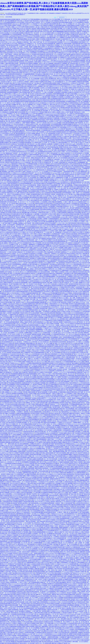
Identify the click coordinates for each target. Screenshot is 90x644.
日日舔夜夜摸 (12, 448)
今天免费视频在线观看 (31, 164)
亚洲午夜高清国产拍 (54, 496)
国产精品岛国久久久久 (69, 129)
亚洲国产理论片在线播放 (23, 454)
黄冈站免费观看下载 (16, 185)
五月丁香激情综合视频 (66, 299)
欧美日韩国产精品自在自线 (46, 53)
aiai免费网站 (29, 418)
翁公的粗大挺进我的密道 (67, 474)
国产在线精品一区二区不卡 (27, 637)
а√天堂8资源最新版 (47, 59)
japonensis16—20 (46, 155)
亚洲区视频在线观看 (10, 106)
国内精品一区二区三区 (52, 640)
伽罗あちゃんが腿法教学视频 (42, 97)
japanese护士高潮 (75, 614)
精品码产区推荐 (30, 369)
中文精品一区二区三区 (40, 465)
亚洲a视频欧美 (41, 51)
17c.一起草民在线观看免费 (64, 610)
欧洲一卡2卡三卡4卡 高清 (81, 470)
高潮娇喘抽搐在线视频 (15, 626)
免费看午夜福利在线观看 (75, 634)
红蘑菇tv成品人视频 (52, 581)
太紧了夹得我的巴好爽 (78, 433)
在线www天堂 (10, 293)
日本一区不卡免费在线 (83, 267)
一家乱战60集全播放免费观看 (32, 130)
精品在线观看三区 (80, 129)
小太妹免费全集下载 (25, 287)
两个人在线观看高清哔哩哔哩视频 (17, 614)
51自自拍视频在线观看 (14, 468)
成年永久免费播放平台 (27, 216)
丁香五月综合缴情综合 (28, 35)
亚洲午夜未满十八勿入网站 (34, 144)
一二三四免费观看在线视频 (9, 464)
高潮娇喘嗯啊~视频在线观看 (34, 468)
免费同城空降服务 (81, 473)
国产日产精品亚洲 (63, 413)
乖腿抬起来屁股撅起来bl (83, 566)
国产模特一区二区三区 (17, 608)
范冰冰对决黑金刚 (18, 124)
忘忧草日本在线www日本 (62, 228)
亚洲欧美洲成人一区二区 (6, 371)
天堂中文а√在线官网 (43, 407)
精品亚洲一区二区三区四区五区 (41, 342)
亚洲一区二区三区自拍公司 (71, 21)
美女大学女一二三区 (21, 523)
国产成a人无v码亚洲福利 (25, 479)
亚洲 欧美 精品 (72, 315)
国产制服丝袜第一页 (55, 289)
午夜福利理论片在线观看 (66, 537)
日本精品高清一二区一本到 (82, 441)
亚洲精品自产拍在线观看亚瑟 (16, 564)
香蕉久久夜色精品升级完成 (11, 62)
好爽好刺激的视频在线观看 (46, 489)
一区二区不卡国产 (84, 155)
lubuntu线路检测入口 (76, 517)
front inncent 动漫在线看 (60, 623)
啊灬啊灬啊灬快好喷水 (10, 121)
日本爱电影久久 (19, 307)
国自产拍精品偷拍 (77, 489)
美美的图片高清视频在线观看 (45, 477)
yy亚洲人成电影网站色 (66, 438)
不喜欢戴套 (80, 584)
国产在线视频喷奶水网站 (54, 205)
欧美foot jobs (60, 165)
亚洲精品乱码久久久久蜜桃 (59, 296)
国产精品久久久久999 (57, 60)
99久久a (60, 432)
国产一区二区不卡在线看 (9, 152)
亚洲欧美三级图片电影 (66, 65)
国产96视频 (17, 246)
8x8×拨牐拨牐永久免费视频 (7, 112)
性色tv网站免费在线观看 (54, 613)
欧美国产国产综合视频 (32, 441)
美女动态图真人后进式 (23, 22)
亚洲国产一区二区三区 (28, 324)
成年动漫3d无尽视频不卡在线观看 (29, 534)
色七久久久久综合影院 (79, 41)
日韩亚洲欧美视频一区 (52, 38)
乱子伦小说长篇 (18, 51)
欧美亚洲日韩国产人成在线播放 (74, 30)
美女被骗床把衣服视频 (47, 493)
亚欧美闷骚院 (15, 165)
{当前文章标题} (9, 17)
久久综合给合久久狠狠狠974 (14, 123)
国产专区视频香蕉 (54, 406)
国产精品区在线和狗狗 (44, 65)
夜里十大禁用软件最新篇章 (53, 590)
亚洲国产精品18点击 (18, 28)
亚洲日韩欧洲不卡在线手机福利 (10, 208)
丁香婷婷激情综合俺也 (69, 171)
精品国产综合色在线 (25, 321)
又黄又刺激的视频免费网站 (43, 126)
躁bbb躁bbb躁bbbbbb (54, 626)
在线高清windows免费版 (66, 626)
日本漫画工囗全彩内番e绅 (40, 381)
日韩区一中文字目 (66, 152)
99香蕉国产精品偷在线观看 (13, 353)
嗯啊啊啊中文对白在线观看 (71, 156)
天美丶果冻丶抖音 (75, 39)
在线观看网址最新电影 (79, 537)
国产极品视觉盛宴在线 (20, 133)
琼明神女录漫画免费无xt (50, 380)
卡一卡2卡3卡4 (24, 550)
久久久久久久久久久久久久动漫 (51, 114)
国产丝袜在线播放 (26, 506)
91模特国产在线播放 (81, 31)
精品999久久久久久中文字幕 (76, 290)
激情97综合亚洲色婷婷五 (53, 349)
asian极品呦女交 (28, 381)
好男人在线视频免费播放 (13, 91)
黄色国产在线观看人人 (73, 593)
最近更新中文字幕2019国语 (49, 214)
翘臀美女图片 (7, 165)
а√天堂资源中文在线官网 (10, 68)
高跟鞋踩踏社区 (50, 464)
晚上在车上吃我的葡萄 (6, 494)
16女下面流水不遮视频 (23, 299)
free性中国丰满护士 (62, 208)
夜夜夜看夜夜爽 (57, 193)
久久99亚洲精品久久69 (40, 430)
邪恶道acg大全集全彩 (18, 140)
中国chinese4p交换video (6, 28)
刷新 (55, 17)
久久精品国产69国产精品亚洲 (30, 21)
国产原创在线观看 (62, 535)
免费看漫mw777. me (66, 252)
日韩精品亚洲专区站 (63, 640)
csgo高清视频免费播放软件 (10, 22)
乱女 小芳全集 (21, 158)
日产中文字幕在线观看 (65, 642)
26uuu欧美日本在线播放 (70, 410)
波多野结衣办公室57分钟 (29, 573)
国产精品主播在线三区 (56, 499)
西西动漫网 (15, 605)
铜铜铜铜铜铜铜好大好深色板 (30, 471)
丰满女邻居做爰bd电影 (24, 92)
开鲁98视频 (65, 304)
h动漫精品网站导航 (8, 594)
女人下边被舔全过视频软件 (36, 388)
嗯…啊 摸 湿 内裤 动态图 (35, 68)
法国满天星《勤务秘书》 (76, 559)
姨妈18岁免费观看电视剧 (70, 257)
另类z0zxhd (32, 448)
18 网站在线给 (15, 357)
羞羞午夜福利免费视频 (20, 345)
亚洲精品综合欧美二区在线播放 (52, 622)
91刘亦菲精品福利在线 (64, 633)
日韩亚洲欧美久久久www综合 (57, 181)
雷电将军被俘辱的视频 (35, 454)
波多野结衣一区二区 (68, 206)
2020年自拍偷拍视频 (27, 622)
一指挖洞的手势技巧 (25, 604)
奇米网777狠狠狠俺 (45, 509)
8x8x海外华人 (22, 331)
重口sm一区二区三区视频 (65, 24)
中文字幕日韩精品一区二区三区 (39, 575)
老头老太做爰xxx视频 (33, 39)
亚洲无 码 (47, 27)
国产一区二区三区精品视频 (33, 111)
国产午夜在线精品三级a (20, 459)
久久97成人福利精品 (37, 601)
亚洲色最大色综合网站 (51, 28)
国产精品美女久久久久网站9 (19, 232)
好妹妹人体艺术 (73, 391)
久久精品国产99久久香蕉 (66, 118)
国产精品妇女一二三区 (54, 404)
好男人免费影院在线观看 (14, 579)
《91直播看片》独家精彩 (22, 412)
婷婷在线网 (57, 243)
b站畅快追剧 (71, 413)
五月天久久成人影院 (55, 555)
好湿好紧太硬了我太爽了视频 (44, 249)
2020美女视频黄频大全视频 (12, 348)
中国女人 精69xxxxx (42, 374)
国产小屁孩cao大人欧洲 (21, 378)
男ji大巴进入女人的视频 (18, 351)
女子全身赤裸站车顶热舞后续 (37, 261)
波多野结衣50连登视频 (53, 465)
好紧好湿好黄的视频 (65, 292)
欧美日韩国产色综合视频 (78, 307)
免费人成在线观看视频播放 (52, 403)
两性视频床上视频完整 (34, 569)
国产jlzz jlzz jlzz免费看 (37, 286)
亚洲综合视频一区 (85, 377)
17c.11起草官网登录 (59, 497)
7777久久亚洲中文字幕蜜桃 (48, 520)
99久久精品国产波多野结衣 (48, 418)
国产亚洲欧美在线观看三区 (53, 57)
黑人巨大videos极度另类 (62, 105)
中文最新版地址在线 (54, 305)
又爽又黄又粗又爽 (49, 410)
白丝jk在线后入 (55, 307)
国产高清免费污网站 (7, 83)
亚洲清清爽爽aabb (21, 231)
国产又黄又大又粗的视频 (63, 121)
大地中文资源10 (84, 336)
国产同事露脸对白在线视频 (78, 62)
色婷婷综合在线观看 (37, 208)
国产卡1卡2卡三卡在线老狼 (65, 479)
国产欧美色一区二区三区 (83, 322)
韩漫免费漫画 (28, 143)
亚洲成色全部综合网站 (17, 73)
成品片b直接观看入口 (67, 153)
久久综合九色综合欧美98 (13, 488)
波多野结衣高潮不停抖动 (78, 403)
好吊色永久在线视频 (46, 159)
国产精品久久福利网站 (65, 608)
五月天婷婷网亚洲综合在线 (7, 512)
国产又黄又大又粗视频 (57, 598)
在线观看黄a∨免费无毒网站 (34, 62)
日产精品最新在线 (12, 150)
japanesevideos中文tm (5, 164)
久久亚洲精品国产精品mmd (77, 521)
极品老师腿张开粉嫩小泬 (73, 296)
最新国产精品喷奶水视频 (16, 558)
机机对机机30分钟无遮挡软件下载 (59, 523)
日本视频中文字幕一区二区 (16, 245)
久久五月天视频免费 (19, 220)
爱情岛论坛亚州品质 (75, 56)
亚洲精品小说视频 (30, 465)
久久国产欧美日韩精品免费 (7, 629)
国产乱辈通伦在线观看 (18, 602)
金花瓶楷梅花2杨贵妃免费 (58, 98)
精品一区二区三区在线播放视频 (65, 476)
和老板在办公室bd (33, 407)
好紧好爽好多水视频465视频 (58, 442)
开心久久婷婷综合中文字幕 (65, 625)
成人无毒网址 (32, 127)
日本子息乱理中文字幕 (41, 389)
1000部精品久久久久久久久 (41, 371)
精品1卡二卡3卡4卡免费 (15, 362)
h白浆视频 (18, 619)
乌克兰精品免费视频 (63, 454)
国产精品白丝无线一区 (62, 436)
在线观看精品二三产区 (9, 330)
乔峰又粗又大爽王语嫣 (14, 438)
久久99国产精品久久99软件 (21, 407)
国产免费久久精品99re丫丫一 (43, 60)
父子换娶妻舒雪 (16, 505)
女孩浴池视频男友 (11, 384)
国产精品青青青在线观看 (34, 520)
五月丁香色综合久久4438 (19, 447)
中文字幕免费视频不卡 (30, 442)
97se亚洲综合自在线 (24, 241)
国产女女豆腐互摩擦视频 (8, 200)
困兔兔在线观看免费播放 (81, 80)
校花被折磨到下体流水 (74, 601)
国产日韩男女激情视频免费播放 (19, 39)
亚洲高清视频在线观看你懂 (81, 273)
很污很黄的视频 (42, 599)
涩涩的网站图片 (35, 356)
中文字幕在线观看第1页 (40, 433)
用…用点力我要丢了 (66, 622)
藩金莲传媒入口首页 (67, 164)
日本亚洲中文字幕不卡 (55, 470)
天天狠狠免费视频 (55, 217)
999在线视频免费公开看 (22, 380)
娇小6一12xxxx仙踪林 (26, 108)
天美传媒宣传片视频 (40, 74)
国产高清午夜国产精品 (53, 89)
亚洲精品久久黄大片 (27, 89)
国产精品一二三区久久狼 (79, 613)
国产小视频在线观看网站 (79, 65)
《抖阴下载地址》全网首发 (11, 54)
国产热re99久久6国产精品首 (70, 165)
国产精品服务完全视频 (46, 419)
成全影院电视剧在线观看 (54, 389)
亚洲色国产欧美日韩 (56, 415)
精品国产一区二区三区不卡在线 (46, 284)
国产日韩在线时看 (12, 521)
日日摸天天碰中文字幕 (19, 403)
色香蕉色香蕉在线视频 (24, 515)
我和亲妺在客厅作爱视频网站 (10, 441)
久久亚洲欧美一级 (23, 45)
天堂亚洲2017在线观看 (40, 348)
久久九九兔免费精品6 (78, 22)
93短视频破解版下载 (82, 162)
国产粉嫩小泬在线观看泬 (9, 413)
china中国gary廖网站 (68, 588)
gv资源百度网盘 (13, 451)
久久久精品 (48, 51)
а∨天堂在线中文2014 (67, 232)
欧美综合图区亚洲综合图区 (18, 404)
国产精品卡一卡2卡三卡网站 (21, 526)
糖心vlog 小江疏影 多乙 (9, 210)
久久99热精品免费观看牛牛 (81, 471)
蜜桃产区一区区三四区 (66, 532)
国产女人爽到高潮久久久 (20, 544)
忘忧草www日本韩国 (46, 88)
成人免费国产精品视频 (61, 377)
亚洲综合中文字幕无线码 (78, 83)
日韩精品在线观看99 (21, 593)
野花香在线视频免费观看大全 (40, 532)
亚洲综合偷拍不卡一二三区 (44, 398)
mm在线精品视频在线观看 (32, 228)
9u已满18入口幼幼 (49, 620)
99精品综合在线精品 (28, 371)
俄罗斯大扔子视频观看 (72, 161)
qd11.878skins (30, 232)
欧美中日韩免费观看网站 (15, 264)
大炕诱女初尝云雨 (31, 360)
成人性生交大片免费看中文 (13, 66)
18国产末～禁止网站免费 (35, 526)
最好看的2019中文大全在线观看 (45, 400)
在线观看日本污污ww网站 (46, 109)
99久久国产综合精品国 (41, 205)
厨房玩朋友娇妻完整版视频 (54, 313)
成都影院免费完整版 (53, 637)
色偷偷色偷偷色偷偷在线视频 (8, 19)
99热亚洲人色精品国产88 (51, 578)
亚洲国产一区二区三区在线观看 (20, 254)
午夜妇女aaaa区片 (45, 593)
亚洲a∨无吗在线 (78, 482)
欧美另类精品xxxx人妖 (75, 500)
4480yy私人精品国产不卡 (37, 295)
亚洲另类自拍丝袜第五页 (81, 231)
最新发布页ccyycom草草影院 (25, 38)
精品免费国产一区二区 (21, 59)
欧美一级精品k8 (81, 51)
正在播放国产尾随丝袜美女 (7, 193)
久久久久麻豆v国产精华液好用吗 (78, 196)
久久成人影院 (21, 159)
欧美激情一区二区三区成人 (9, 334)
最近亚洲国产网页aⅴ (21, 278)
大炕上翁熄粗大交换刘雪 (53, 299)
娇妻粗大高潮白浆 (73, 88)
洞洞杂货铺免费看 (60, 101)
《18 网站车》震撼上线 (62, 512)
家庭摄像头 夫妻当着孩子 (8, 171)
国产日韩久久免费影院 (33, 175)
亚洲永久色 (26, 261)
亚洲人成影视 (51, 339)
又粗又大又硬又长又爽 (50, 336)
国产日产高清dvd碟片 (15, 234)
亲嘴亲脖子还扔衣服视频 (55, 588)
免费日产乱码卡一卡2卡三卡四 (68, 496)
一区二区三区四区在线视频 (40, 129)
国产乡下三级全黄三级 (43, 123)
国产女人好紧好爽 (73, 547)
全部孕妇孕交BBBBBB (77, 252)
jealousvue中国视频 (50, 211)
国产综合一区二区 (54, 619)
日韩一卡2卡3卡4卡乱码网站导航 (40, 456)
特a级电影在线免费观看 (71, 497)
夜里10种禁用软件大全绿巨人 (28, 470)
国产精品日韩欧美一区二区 (71, 95)
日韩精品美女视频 (18, 57)
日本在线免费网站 (25, 295)
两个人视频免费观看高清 (49, 165)
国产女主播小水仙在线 (9, 365)
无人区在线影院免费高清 (73, 377)
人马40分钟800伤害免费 (67, 602)
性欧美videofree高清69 (79, 483)
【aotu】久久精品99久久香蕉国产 (21, 82)
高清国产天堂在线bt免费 (65, 66)
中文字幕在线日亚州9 (7, 403)
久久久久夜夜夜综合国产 (80, 202)
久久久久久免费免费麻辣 (72, 42)
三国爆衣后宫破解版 (14, 287)
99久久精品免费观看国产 (28, 619)
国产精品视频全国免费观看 (14, 383)
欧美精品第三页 (7, 129)
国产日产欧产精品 (39, 499)
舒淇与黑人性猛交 (31, 327)
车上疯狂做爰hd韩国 (69, 357)
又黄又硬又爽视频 (10, 642)
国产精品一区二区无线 (59, 343)
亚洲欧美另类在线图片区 (43, 71)
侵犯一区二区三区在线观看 (50, 432)
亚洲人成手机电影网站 (62, 601)
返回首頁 (62, 17)
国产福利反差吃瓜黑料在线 (19, 86)
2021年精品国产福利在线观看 (25, 572)
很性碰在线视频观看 (84, 217)
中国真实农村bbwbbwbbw (70, 322)
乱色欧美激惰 (12, 65)
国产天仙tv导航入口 (75, 53)
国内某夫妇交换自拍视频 (55, 471)
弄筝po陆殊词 (14, 319)
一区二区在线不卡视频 (13, 115)
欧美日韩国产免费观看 (82, 395)
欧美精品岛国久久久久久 (74, 523)
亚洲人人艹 (47, 108)
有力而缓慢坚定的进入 (69, 444)
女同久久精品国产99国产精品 (14, 598)
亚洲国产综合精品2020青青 (76, 491)
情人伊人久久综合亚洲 (14, 295)
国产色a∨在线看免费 (69, 240)
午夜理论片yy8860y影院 (26, 318)
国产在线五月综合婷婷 (22, 553)
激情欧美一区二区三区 (42, 133)
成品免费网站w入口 (13, 333)
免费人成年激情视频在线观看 (67, 441)
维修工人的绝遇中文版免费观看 (11, 313)
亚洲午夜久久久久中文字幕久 (15, 433)
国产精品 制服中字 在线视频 (10, 223)
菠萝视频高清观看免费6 (29, 206)
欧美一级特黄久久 (28, 439)
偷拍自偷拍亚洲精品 (80, 375)
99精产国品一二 (6, 607)
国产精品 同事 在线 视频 (32, 594)
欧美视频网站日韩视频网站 (29, 462)
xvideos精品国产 (80, 611)
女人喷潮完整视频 (17, 316)
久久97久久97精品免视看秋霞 (68, 372)
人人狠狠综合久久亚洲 (29, 238)
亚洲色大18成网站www (18, 623)
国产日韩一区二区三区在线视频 (59, 158)
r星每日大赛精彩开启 (40, 255)
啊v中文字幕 (18, 31)
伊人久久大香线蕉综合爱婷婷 (67, 111)
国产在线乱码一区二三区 (68, 283)
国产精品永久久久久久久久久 (78, 573)
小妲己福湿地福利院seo (34, 503)
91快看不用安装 (49, 120)
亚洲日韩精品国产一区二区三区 (33, 173)
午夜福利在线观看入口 (70, 281)
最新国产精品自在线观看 (18, 590)
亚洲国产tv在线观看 (10, 569)
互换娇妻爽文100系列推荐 (54, 252)
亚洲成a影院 (5, 555)
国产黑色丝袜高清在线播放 (23, 56)
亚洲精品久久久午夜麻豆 (65, 465)
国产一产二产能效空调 (41, 240)
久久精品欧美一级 (57, 566)
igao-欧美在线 (27, 28)
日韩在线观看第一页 (67, 639)
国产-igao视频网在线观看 (36, 366)
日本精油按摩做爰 (17, 35)
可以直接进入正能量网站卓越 (63, 429)
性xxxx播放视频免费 (7, 50)
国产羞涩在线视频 (20, 581)
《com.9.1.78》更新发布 (15, 511)
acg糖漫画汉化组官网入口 (59, 359)
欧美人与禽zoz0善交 (59, 461)
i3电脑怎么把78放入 (81, 106)
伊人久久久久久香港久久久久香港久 (76, 222)
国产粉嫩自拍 (68, 637)
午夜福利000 (68, 263)
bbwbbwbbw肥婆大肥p (37, 423)
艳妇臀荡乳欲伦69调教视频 (83, 111)
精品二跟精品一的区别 (32, 269)
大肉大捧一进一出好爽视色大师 (74, 366)
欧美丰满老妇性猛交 (45, 100)
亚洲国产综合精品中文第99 (61, 345)
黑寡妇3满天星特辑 (44, 56)
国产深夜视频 (31, 258)
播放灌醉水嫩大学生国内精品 (30, 213)
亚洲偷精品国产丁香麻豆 (59, 234)
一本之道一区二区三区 (65, 307)
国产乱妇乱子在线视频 (28, 499)
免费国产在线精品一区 (18, 25)
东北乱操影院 (60, 35)
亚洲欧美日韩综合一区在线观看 (15, 238)
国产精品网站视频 (7, 109)
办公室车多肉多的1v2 (78, 153)
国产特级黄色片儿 (21, 315)
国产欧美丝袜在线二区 (80, 374)
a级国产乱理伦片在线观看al (65, 581)
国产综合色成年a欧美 (49, 617)
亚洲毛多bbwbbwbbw (34, 103)
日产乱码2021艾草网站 (10, 486)
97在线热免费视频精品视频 (55, 409)
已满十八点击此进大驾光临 (32, 401)
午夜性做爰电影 (48, 295)
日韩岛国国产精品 (5, 406)
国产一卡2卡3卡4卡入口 (32, 447)
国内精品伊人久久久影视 (45, 117)
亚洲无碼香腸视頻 (67, 193)
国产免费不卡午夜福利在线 (31, 607)
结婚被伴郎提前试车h (58, 257)
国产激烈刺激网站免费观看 (54, 132)
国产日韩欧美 (67, 35)
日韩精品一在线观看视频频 (18, 228)
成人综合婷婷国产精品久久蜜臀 (23, 88)
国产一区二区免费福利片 (59, 477)
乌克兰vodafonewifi (62, 333)
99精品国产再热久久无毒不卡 (76, 486)
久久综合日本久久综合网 (53, 103)
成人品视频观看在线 (65, 258)
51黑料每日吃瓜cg (13, 243)
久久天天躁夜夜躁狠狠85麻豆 (69, 362)
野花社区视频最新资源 (57, 126)
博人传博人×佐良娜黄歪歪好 (68, 197)
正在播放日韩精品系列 (64, 459)
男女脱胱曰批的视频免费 (39, 576)
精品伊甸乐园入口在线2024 (53, 521)
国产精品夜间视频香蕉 (22, 127)
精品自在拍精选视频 (27, 493)
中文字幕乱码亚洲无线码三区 (28, 182)
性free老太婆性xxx (9, 407)
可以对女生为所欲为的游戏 (54, 348)
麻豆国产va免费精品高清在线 (76, 348)
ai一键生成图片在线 (64, 619)
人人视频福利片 (60, 424)
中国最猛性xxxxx (78, 569)
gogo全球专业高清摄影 (43, 596)
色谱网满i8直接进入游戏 (24, 319)
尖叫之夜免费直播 (83, 388)
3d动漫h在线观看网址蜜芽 (33, 616)
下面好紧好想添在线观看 (12, 45)
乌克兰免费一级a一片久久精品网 (65, 41)
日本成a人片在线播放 (16, 473)
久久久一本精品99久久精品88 (57, 524)
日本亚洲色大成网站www (60, 546)
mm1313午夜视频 (84, 421)
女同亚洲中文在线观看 (11, 537)
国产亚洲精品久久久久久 (49, 41)
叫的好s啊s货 (10, 51)
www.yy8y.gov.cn (82, 94)
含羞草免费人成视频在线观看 (50, 479)
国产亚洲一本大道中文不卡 (42, 619)
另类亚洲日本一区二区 (61, 50)
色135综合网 (53, 395)
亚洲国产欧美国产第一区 (20, 222)
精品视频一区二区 (27, 423)
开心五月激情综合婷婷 (79, 602)
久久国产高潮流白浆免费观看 (16, 381)
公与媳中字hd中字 (5, 168)
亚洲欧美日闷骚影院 (48, 25)
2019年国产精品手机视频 (72, 445)
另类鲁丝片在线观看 (75, 324)
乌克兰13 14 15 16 (29, 25)
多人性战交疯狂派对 (71, 162)
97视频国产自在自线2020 (31, 149)
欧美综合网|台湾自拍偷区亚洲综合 (72, 109)
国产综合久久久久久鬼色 (30, 73)
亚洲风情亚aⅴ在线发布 (35, 193)
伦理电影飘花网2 (26, 541)
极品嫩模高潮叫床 (55, 65)
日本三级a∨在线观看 (15, 240)
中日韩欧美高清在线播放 (37, 617)
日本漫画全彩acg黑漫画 (63, 56)
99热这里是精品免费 (68, 569)
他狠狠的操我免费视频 (83, 365)
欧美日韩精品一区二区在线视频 (53, 82)
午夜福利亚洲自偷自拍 (28, 432)
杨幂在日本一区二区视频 (55, 269)
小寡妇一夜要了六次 (77, 193)
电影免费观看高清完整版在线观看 (38, 197)
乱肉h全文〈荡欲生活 (54, 532)
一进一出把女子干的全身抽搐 (11, 194)
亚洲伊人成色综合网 (80, 380)
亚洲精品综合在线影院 (19, 337)
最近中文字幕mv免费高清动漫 (61, 491)
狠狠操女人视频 (8, 316)
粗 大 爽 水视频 (56, 553)
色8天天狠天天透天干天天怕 (41, 563)
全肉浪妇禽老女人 (47, 412)
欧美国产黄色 (23, 357)
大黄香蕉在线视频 (16, 301)
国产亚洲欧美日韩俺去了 (48, 526)
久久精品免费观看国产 (51, 261)
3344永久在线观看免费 (10, 127)
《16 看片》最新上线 (68, 202)
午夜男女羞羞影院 (40, 57)
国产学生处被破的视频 (74, 336)
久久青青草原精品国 (68, 482)
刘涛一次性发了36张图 (23, 547)
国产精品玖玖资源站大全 (45, 296)
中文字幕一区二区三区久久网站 (79, 556)
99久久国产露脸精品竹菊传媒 (56, 21)
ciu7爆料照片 (22, 363)
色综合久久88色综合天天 (6, 337)
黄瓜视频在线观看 (73, 327)
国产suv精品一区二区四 (50, 424)
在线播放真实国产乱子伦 (28, 383)
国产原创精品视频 (6, 211)
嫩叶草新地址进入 (76, 112)
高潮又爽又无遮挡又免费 (46, 368)
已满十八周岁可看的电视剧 (55, 374)
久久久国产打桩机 (30, 404)
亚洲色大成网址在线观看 (39, 438)
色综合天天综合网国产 (51, 223)
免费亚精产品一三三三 (45, 558)
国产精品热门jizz (18, 249)
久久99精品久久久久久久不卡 (62, 564)
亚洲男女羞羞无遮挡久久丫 (35, 561)
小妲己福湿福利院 (60, 263)
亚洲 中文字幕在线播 (20, 436)
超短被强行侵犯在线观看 (9, 429)
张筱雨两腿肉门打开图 (14, 375)
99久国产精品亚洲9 (84, 103)
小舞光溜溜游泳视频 (9, 524)
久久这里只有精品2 (26, 416)
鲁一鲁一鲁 (86, 190)
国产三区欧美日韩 (63, 327)
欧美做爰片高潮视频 (40, 383)
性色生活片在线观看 (63, 328)
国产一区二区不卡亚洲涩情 (69, 566)
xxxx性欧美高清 (47, 636)
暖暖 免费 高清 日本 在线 (73, 453)
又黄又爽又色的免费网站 (65, 176)
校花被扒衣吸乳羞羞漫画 (68, 636)
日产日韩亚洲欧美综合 (75, 345)
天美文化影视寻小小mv (7, 258)
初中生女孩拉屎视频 (34, 313)
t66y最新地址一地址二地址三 (29, 42)
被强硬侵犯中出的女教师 (22, 421)
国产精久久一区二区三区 (78, 354)
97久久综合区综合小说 (82, 286)
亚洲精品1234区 (28, 576)
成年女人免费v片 (52, 310)
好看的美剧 (15, 500)
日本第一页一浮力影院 (49, 143)
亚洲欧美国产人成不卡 (62, 395)
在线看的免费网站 (15, 60)
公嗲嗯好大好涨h (83, 400)
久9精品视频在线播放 (61, 211)
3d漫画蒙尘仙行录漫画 (6, 213)
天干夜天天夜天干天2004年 (49, 62)
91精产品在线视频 (7, 602)
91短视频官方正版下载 (59, 144)
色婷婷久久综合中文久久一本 (26, 275)
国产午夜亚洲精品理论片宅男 (33, 263)
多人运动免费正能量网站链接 (27, 304)
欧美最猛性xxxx (20, 464)
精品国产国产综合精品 (63, 33)
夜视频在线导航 (32, 497)
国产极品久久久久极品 (62, 298)
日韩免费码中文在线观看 (57, 97)
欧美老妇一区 (55, 238)
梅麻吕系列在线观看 (20, 112)
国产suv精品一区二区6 (75, 415)
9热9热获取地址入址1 (46, 19)
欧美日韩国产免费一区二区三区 (12, 416)
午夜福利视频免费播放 (23, 636)
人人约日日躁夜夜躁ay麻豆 (19, 494)
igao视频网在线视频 (68, 579)
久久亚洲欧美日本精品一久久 (48, 391)
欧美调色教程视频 (64, 290)
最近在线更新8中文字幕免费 (58, 266)
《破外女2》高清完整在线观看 (68, 330)
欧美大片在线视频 (75, 628)
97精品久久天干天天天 (65, 614)
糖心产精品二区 (35, 56)
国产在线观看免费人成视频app (28, 91)
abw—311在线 (61, 488)
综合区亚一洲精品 (30, 158)
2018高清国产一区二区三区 (52, 608)
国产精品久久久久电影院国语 (22, 512)
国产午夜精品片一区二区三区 (21, 103)
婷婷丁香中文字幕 (41, 462)
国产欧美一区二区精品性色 (79, 625)
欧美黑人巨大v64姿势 (11, 349)
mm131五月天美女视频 (52, 73)
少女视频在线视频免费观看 (56, 301)
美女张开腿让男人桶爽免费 (78, 552)
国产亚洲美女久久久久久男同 (68, 251)
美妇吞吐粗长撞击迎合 (10, 514)
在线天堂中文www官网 (71, 343)
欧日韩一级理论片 (34, 147)
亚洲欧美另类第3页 (63, 634)
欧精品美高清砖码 (82, 173)
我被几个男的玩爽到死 (9, 633)
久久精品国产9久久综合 (37, 24)
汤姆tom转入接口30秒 (60, 222)
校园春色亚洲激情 (10, 77)
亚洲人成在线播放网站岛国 (82, 409)
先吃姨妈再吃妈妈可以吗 (37, 194)
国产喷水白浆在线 (7, 140)
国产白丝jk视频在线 (51, 476)
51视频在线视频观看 (34, 368)
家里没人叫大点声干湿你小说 (82, 124)
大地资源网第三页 (34, 53)
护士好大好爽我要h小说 (34, 549)
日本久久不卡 (78, 248)
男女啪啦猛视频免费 (71, 488)
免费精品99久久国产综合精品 (68, 57)
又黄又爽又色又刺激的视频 (50, 384)
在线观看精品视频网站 (12, 92)
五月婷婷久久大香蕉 (63, 168)
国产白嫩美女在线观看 (62, 494)
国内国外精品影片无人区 (72, 216)
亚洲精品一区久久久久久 (45, 150)
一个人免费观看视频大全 (13, 260)
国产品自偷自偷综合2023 (16, 432)
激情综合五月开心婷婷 (36, 458)
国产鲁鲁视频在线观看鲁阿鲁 (23, 642)
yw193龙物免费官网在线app (58, 334)
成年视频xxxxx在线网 (81, 432)
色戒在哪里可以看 (68, 273)
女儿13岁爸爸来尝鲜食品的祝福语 (41, 524)
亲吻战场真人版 (20, 486)
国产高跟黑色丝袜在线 (7, 249)
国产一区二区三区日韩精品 (39, 505)
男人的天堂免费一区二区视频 (28, 375)
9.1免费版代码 (33, 444)
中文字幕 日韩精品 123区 (54, 197)
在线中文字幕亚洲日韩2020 (74, 235)
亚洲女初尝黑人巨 (72, 158)
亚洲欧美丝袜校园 (40, 223)
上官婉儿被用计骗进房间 (18, 130)
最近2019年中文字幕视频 (76, 121)
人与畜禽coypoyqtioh (84, 152)
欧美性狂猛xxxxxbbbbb (41, 587)
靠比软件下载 (30, 349)
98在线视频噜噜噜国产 (29, 608)
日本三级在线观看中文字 (63, 127)
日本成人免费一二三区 (33, 278)
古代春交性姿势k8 (25, 535)
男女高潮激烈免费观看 (83, 275)
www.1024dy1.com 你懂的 (17, 576)
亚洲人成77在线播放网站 (25, 208)
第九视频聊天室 (59, 427)
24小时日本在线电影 (76, 509)
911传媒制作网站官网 (64, 287)
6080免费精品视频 (70, 101)
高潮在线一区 (38, 35)
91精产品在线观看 (77, 371)
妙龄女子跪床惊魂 (50, 429)
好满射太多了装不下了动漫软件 (74, 435)
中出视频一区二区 (68, 178)
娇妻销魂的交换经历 (71, 365)
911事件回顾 (74, 642)
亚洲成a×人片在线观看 (41, 202)
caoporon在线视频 (56, 330)
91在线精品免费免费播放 (15, 85)
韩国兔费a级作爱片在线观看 (10, 502)
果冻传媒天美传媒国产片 (31, 117)
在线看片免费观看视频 (78, 299)
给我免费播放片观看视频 (73, 605)
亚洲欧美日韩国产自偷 (11, 305)
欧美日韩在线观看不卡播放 (43, 98)
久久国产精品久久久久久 (66, 86)
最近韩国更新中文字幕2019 (10, 196)
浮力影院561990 (38, 415)
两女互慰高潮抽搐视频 (56, 71)
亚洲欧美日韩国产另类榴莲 (41, 181)
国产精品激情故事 (40, 608)
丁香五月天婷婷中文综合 (78, 138)
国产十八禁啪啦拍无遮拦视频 (56, 281)
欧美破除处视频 (15, 366)
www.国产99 (31, 430)
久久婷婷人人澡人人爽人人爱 (9, 388)
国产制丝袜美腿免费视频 (37, 570)
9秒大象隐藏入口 (32, 217)
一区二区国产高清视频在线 (30, 51)
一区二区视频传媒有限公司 (39, 170)
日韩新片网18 (8, 357)
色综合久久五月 (82, 518)
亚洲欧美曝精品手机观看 (73, 25)
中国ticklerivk (63, 305)
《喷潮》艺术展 (23, 605)
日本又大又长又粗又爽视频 (7, 307)
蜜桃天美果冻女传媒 (21, 203)
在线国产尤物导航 (77, 590)
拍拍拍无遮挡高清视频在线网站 (35, 461)
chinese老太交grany (40, 211)
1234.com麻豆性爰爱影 (36, 235)
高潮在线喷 (39, 377)
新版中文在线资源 (34, 421)
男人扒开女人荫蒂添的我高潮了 (16, 445)
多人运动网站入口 (51, 121)
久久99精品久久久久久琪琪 (17, 173)
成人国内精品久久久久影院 (79, 561)
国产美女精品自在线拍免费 (38, 287)
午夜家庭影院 (25, 147)
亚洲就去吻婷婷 (82, 497)
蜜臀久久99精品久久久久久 (54, 611)
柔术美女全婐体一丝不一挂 (18, 377)
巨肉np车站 (24, 549)
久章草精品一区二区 (31, 340)
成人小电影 (41, 27)
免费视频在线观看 (23, 625)
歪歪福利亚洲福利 (36, 391)
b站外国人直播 (4, 162)
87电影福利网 (48, 190)
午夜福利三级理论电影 (49, 458)
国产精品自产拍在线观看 (32, 639)
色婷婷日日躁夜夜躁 (20, 343)
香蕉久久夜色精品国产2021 (54, 153)
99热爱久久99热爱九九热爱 (55, 229)
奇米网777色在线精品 (47, 94)
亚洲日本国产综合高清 (30, 57)
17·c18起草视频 (18, 205)
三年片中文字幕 (39, 410)
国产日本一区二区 (39, 473)
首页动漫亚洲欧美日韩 (16, 214)
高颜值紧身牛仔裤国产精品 (18, 164)
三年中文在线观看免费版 (17, 141)
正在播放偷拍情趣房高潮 (70, 179)
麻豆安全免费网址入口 (47, 546)
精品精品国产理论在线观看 (79, 581)
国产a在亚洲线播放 (50, 206)
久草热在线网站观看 (43, 471)
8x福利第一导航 (59, 503)
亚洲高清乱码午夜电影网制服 (25, 305)
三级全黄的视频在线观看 (71, 27)
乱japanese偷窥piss (85, 628)
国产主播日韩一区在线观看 (61, 567)
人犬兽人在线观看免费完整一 (60, 538)
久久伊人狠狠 (80, 362)
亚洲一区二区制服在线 (55, 232)
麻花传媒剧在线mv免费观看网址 (55, 273)
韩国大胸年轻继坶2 (60, 339)
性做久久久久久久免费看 (58, 401)
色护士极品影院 (41, 521)
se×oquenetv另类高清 (17, 261)
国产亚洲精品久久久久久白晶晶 (71, 321)
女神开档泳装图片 (79, 114)
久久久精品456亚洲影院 (75, 105)
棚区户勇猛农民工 (9, 634)
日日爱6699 (29, 161)
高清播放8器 (26, 558)
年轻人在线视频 (59, 248)
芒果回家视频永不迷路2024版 (31, 307)
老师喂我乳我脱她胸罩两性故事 (17, 135)
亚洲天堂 (46, 537)
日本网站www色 (38, 25)
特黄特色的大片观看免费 (53, 118)
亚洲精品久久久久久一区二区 (41, 305)
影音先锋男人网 (9, 418)
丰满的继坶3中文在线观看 (67, 426)
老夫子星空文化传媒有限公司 (42, 260)
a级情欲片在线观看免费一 (17, 267)
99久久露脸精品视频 (23, 114)
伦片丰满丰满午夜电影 (57, 558)
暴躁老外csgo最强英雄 (51, 311)
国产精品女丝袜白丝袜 (10, 454)
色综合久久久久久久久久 (19, 369)
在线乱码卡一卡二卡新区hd (67, 114)
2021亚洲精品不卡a (42, 552)
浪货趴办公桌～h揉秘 (84, 161)
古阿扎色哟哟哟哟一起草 (67, 381)
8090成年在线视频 (39, 578)
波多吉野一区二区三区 (22, 65)
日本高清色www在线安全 (80, 133)
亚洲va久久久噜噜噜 (26, 505)
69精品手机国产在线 (82, 394)
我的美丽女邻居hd (17, 573)
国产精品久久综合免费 (82, 607)
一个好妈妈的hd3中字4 (43, 482)
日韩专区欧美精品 (24, 48)
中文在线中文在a (54, 80)
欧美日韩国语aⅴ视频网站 (32, 63)
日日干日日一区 (44, 226)
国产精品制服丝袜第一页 (78, 637)
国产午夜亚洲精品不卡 (39, 590)
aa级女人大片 (85, 24)
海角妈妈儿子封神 (65, 397)
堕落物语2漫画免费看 (65, 349)
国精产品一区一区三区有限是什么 (15, 149)
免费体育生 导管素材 (69, 506)
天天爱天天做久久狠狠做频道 (42, 275)
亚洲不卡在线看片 (81, 175)
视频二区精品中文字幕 (56, 283)
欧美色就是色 (21, 521)
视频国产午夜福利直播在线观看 (26, 502)
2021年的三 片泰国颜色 (73, 480)
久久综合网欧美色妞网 (25, 286)
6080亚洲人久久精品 (62, 136)
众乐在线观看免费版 (56, 124)
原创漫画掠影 (75, 152)
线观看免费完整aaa (75, 564)
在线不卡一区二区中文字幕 (66, 238)
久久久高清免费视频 (49, 531)
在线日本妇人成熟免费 (81, 254)
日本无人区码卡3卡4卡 (33, 80)
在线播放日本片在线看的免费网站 (27, 400)
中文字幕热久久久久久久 (71, 424)
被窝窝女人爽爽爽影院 (29, 245)
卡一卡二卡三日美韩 (30, 202)
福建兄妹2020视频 (56, 643)
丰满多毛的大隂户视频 (23, 30)
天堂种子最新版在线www (82, 301)
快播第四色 (34, 552)
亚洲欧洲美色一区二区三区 (44, 146)
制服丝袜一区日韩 (20, 19)
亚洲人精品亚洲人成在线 (52, 413)
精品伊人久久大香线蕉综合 (24, 397)
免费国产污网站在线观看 (8, 88)
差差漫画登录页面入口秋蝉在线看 (79, 77)
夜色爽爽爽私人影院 (56, 337)
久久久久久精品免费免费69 (75, 264)
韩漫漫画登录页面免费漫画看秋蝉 (56, 241)
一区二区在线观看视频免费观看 (11, 322)
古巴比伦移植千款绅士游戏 (16, 439)
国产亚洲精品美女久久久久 (80, 135)
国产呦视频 (70, 159)
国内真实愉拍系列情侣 (50, 512)
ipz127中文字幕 (54, 245)
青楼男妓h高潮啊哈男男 (21, 248)
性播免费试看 (43, 302)
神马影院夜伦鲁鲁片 (60, 106)
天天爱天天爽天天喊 (81, 130)
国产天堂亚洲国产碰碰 (20, 476)
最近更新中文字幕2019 (57, 515)
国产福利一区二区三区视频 (10, 235)
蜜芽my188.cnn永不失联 (41, 280)
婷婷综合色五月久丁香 (62, 391)
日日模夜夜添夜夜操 (73, 103)
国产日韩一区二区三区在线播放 (39, 229)
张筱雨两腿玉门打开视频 (67, 563)
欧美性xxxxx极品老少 (78, 585)
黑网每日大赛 (33, 71)
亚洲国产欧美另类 (17, 213)
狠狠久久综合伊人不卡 (67, 140)
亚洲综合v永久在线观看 (15, 555)
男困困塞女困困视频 (5, 442)
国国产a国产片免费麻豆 (71, 493)
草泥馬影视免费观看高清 (13, 182)
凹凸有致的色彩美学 (58, 203)
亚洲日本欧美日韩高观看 (78, 38)
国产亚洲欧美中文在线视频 (17, 143)
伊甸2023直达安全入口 (18, 219)
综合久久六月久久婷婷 (53, 518)
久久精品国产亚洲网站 (27, 70)
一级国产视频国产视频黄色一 (29, 123)
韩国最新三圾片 (42, 86)
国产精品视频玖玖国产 (17, 284)
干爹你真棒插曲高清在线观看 (34, 345)
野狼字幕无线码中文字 (71, 98)
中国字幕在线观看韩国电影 (59, 605)
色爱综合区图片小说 (62, 264)
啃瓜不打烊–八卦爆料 (25, 194)
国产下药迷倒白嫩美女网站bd (64, 433)
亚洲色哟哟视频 (68, 280)
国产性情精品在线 (14, 48)
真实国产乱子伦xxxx (38, 424)
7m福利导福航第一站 (11, 611)
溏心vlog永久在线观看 (7, 217)
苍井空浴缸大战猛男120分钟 (21, 138)
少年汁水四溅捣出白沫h (14, 534)
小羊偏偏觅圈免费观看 (29, 74)
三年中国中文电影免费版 (71, 94)
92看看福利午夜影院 (71, 150)
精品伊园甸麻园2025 (47, 173)
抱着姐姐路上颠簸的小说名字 (8, 619)
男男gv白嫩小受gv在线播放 (56, 191)
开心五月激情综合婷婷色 (56, 171)
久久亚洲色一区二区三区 (68, 499)
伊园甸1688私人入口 (12, 474)
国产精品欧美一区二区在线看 (61, 331)
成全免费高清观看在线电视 (7, 640)
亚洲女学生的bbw (83, 310)
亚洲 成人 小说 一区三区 (14, 470)
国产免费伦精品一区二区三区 (67, 529)
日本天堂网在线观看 (23, 27)
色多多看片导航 (25, 511)
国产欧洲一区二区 (79, 575)
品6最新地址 (43, 103)
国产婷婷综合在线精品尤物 (48, 101)
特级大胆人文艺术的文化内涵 (79, 604)
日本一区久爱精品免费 (45, 643)
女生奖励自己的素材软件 (39, 38)
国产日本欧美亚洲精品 (76, 384)
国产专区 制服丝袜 (6, 181)
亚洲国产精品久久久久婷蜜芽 (51, 517)
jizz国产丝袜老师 (40, 403)
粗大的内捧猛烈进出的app (33, 315)
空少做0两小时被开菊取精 (43, 442)
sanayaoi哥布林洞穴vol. (76, 311)
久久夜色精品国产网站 (70, 503)
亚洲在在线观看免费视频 (23, 384)
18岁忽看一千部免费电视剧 (69, 369)
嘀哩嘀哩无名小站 (71, 473)
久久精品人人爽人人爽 (19, 359)
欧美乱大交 (16, 575)
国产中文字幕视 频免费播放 (33, 19)
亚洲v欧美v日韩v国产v (37, 225)
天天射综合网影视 (52, 392)
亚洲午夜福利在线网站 (66, 360)
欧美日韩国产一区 (28, 514)
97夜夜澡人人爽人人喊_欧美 (71, 316)
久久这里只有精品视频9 (68, 432)
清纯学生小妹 (17, 549)
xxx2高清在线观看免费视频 (32, 302)
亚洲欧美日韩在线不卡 (31, 480)
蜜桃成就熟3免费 (40, 206)
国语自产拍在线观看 (73, 167)
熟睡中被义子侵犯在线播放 (71, 631)
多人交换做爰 (40, 614)
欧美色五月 (81, 88)
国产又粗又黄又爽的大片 (79, 74)
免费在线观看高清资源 (74, 458)
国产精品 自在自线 (10, 491)
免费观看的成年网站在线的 (63, 225)
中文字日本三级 (56, 412)
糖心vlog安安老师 (11, 36)
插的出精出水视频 (6, 216)
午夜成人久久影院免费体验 (47, 427)
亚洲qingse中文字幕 (77, 610)
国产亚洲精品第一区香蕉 (47, 30)
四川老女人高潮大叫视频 (30, 394)
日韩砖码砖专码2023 (28, 433)
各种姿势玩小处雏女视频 (73, 211)
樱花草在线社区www (82, 98)
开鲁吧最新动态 (40, 573)
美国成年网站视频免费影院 (32, 509)
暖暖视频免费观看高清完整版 (16, 489)
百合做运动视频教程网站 (35, 412)
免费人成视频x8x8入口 (81, 283)
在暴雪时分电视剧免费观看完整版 (25, 121)
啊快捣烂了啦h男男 (32, 494)
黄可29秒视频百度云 (26, 531)
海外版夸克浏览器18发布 (75, 284)
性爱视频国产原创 (36, 506)
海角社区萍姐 (41, 149)
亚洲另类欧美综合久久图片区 (79, 226)
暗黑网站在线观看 (49, 461)
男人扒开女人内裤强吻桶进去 (32, 538)
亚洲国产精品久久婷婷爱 (27, 281)
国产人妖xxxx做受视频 (17, 176)
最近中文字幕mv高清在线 (19, 83)
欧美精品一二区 (64, 170)
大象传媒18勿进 (50, 497)
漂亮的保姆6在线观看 (8, 248)
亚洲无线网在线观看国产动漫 (47, 210)
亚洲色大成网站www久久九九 (52, 77)
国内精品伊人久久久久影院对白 (58, 593)
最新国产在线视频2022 (10, 56)
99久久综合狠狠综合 (84, 245)
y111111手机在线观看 (67, 269)
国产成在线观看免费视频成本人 (18, 132)
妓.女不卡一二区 (21, 263)
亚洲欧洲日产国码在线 (28, 372)
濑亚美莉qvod (6, 480)
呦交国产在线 (46, 283)
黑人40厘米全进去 (12, 197)
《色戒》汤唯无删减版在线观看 (56, 451)
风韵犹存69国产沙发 (63, 547)
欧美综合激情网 (55, 529)
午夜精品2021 (51, 308)
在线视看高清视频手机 (68, 124)
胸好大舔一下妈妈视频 (45, 447)
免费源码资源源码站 (73, 245)
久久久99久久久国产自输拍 (20, 584)
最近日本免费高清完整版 (38, 246)
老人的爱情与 (39, 544)
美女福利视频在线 (5, 515)
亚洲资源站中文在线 (79, 553)
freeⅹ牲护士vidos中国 (5, 453)
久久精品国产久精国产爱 (80, 572)
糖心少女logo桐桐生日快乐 (48, 263)
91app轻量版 (84, 45)
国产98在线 (86, 371)
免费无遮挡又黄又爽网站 (42, 304)
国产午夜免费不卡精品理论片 (71, 260)
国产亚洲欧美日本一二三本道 (41, 232)
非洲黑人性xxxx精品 (76, 89)
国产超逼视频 (42, 421)
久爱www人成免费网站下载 (67, 541)
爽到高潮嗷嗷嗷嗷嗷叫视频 (60, 31)
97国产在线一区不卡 (17, 79)
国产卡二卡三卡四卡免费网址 (69, 82)
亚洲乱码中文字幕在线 (22, 290)
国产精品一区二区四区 (17, 47)
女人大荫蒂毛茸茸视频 (13, 356)
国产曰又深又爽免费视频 (17, 607)
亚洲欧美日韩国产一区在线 (73, 359)
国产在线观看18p (58, 356)
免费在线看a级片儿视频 (41, 404)
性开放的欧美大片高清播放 (35, 254)
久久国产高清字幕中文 (19, 126)
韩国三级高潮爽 (77, 76)
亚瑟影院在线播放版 (80, 60)
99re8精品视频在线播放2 (60, 25)
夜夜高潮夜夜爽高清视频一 (73, 200)
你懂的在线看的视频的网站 (23, 413)
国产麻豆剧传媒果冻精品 (9, 290)
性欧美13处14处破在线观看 (77, 187)
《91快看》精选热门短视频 (30, 47)
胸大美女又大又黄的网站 (72, 442)
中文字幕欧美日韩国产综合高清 (53, 369)
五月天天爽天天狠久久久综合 (49, 454)
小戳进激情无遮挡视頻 (6, 269)
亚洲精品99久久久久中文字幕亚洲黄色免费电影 (73, 205)
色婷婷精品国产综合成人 (34, 508)
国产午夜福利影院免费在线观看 (48, 83)
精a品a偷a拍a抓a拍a (76, 225)
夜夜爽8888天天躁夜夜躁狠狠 (55, 584)
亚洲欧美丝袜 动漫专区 (77, 35)
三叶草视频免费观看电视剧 (76, 404)
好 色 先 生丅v (31, 153)
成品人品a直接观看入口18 (64, 421)
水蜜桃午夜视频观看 (13, 610)
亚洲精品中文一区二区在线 (34, 44)
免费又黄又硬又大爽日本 (6, 544)
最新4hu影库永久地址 (49, 559)
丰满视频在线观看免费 (55, 140)
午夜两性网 (76, 419)
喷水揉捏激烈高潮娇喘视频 (19, 269)
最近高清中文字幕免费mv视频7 (24, 532)
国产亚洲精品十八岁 (73, 310)
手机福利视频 (58, 628)
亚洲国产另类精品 (26, 362)
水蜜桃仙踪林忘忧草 (24, 71)
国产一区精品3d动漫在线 (33, 588)
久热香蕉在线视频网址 (7, 477)
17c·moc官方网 (30, 203)
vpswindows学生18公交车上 (7, 395)
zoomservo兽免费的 (7, 500)
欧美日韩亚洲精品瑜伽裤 (10, 601)
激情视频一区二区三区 (29, 199)
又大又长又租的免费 (60, 445)
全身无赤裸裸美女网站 (34, 191)
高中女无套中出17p (36, 321)
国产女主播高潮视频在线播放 (21, 257)
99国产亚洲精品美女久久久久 (61, 53)
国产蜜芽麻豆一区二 (62, 310)
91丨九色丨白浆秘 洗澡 (60, 161)
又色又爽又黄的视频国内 (48, 445)
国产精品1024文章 (84, 368)
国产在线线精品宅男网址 (9, 325)
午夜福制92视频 (43, 112)
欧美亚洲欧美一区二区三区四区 (60, 88)
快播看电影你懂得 (33, 310)
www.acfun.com (69, 371)
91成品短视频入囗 (78, 389)
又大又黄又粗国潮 (72, 538)
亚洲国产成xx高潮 (64, 149)
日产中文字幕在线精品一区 (62, 559)
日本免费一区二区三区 (28, 76)
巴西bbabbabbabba (77, 479)
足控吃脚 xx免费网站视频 (25, 333)
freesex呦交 (46, 322)
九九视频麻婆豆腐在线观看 (42, 245)
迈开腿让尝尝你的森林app (50, 182)
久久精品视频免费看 (40, 556)
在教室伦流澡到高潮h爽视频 (19, 175)
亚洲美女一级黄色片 (80, 413)
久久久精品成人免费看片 (14, 251)
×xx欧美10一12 (56, 372)
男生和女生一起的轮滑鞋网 (7, 410)
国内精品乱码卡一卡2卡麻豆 (74, 342)
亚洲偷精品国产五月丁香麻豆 (67, 190)
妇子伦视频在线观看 (40, 258)
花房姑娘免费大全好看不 (54, 133)
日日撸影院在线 (29, 581)
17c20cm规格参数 (43, 607)
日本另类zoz (6, 529)
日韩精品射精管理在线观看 (80, 576)
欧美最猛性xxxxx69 (24, 53)
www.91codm (62, 511)
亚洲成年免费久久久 (52, 33)
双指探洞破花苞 (54, 147)
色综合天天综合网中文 (20, 640)
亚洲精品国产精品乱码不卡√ (25, 170)
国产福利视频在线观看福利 (10, 159)
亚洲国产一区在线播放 (39, 85)
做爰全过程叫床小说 (80, 467)
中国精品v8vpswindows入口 (10, 299)
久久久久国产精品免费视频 (36, 114)
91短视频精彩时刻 (69, 59)
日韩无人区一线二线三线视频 (56, 280)
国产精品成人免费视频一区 (21, 217)
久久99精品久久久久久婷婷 (39, 416)
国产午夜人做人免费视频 (82, 101)
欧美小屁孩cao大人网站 (78, 532)
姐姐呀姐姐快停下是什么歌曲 (50, 561)
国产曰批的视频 (41, 176)
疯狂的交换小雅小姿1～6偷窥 (43, 158)
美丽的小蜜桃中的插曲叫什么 (59, 117)
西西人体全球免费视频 (68, 409)
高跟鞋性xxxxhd (37, 418)
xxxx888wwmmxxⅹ (5, 270)
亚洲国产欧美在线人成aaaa (66, 147)
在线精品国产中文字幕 (79, 243)
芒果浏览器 (47, 194)
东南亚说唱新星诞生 (38, 322)
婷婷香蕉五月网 (21, 591)
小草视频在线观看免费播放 (80, 185)
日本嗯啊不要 (14, 105)
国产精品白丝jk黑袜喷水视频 (22, 458)
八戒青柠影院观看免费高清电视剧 (37, 610)
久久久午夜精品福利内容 (6, 324)
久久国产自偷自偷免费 (46, 257)
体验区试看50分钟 (76, 258)
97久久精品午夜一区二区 (83, 369)
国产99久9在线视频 (23, 243)
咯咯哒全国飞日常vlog (79, 269)
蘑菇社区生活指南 (49, 631)
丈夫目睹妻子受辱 (11, 553)
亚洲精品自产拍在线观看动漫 (19, 144)
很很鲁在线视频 (46, 334)
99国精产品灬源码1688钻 (49, 105)
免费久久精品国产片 (28, 171)
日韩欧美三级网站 (26, 566)
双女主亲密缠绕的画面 (16, 406)
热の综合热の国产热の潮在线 (72, 45)
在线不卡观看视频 (73, 217)
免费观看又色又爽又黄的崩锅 (30, 264)
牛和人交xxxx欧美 (17, 631)
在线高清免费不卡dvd (32, 150)
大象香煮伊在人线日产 (21, 508)
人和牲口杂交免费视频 (23, 197)
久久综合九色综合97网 (40, 349)
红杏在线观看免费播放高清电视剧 (54, 85)
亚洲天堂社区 (31, 357)
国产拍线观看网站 (6, 588)
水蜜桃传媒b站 (47, 286)
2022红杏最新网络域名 (45, 307)
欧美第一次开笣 (25, 328)
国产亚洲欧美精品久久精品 (69, 275)
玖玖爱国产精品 (17, 372)
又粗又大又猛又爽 (79, 229)
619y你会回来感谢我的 (59, 130)
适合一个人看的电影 (53, 76)
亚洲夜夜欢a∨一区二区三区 (51, 614)
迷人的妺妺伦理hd (57, 346)
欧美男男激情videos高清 (71, 620)
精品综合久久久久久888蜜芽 (67, 629)
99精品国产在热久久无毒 (10, 456)
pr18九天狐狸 (60, 254)
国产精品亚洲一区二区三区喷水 (23, 120)
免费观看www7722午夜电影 (49, 298)
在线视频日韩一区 (80, 71)
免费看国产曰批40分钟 (73, 276)
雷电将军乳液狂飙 (56, 286)
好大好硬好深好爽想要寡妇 (45, 141)
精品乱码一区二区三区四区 (24, 601)
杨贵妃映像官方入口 (44, 231)
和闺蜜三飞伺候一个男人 (82, 524)
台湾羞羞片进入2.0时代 (27, 234)
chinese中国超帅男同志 (47, 321)
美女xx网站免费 (4, 280)
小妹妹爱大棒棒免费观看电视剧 (8, 397)
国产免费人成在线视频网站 (59, 150)
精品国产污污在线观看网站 (49, 591)
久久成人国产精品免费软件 (40, 518)
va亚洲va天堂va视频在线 (71, 272)
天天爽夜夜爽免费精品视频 (58, 155)
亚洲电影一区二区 (60, 45)
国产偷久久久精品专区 (71, 401)
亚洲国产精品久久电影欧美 (22, 567)
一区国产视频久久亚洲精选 (33, 187)
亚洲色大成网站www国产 (15, 147)
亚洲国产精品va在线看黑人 (65, 76)
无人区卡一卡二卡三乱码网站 (41, 171)
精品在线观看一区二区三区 (13, 281)
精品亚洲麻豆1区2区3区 (12, 53)
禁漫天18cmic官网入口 (79, 232)
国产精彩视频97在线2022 (52, 287)
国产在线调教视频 (72, 79)
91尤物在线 (8, 482)
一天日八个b (34, 106)
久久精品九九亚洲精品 (28, 181)
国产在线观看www (42, 132)
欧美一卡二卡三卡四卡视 (40, 581)
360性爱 (4, 384)
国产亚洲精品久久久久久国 (22, 346)
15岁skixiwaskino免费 (15, 391)
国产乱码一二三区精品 (18, 266)
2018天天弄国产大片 (5, 275)
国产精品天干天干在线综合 (11, 229)
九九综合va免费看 (31, 133)
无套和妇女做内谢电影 (71, 234)
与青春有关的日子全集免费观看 (50, 185)
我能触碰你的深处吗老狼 (38, 120)
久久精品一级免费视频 (79, 579)
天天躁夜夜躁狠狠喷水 (53, 219)
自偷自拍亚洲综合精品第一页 (34, 591)
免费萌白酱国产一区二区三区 (81, 423)
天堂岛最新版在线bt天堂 (56, 260)
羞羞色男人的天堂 (12, 30)
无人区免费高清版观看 (33, 210)
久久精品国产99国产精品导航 (42, 357)
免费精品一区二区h (30, 403)
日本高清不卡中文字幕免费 (58, 108)
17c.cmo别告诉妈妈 (7, 261)
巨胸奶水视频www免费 (65, 138)
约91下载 (8, 298)
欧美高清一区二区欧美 (7, 476)
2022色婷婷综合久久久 (80, 337)
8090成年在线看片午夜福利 (38, 413)
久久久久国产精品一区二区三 (50, 196)
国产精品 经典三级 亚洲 (22, 325)
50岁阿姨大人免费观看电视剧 (54, 430)
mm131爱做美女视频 (71, 456)
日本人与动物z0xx (38, 105)
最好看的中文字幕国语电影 (67, 375)
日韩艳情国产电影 (67, 318)
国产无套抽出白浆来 (65, 517)
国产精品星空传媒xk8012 (14, 162)
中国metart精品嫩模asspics (8, 509)
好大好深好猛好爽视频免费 (24, 184)
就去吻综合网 (14, 275)
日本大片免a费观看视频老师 (55, 585)
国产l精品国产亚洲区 (12, 38)
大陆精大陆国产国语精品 (30, 176)
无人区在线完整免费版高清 (32, 419)
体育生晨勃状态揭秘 (48, 375)
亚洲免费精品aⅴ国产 (20, 599)
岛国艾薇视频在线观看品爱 (50, 235)
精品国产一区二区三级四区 (20, 153)
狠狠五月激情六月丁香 (43, 47)
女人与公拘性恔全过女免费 (68, 502)
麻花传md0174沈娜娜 (26, 438)
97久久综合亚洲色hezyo (45, 359)
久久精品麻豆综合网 (20, 410)
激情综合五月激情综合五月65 (66, 80)
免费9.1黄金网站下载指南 (72, 48)
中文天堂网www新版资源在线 (12, 308)
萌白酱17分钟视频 (12, 485)
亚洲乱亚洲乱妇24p (81, 223)
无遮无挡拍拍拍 (72, 223)
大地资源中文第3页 (51, 421)
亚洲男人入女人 (34, 558)
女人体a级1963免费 (43, 21)
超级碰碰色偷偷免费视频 (80, 178)
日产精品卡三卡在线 (83, 143)
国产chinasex (56, 249)
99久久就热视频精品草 (77, 596)
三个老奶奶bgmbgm (46, 506)
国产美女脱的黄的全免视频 (80, 140)
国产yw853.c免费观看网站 (30, 249)
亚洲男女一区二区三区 (58, 59)
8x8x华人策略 (16, 617)
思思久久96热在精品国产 (31, 219)
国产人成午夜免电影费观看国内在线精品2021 (36, 220)
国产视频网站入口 (17, 499)
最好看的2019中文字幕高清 (11, 331)
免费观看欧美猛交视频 (28, 473)
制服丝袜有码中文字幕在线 (74, 450)
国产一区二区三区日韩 (49, 582)
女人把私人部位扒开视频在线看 (54, 505)
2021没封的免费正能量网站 (17, 33)
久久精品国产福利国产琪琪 (61, 500)
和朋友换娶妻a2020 (68, 85)
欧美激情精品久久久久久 (51, 634)
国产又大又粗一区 (51, 599)
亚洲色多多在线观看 (9, 59)
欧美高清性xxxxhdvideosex (28, 585)
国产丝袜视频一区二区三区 (47, 248)
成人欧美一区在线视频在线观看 (23, 395)
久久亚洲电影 (67, 97)
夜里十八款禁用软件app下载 (66, 485)
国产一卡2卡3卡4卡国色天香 (32, 267)
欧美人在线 (73, 619)
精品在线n (11, 546)
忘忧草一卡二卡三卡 (41, 33)
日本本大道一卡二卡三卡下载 (78, 325)
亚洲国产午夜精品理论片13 (64, 83)
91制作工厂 (30, 620)
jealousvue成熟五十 (75, 397)
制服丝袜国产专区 (43, 486)
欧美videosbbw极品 (59, 631)
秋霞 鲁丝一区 (10, 459)
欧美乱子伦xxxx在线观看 (35, 243)
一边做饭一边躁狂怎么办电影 (62, 325)
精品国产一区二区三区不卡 (12, 321)
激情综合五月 (5, 310)
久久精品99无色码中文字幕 (31, 124)
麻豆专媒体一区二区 (78, 280)
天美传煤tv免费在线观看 (29, 392)
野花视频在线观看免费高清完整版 (32, 101)
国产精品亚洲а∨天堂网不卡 (66, 302)
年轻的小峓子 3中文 (27, 406)
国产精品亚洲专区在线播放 (33, 331)
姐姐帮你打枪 (10, 138)
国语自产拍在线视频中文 (57, 91)
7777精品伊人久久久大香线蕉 (50, 328)
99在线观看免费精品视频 (65, 549)
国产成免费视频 (16, 506)
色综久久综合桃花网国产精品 (47, 175)
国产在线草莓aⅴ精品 (73, 63)
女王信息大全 (82, 442)
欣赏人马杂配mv (28, 140)
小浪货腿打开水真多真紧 (51, 22)
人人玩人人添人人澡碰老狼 (14, 42)
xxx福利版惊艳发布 (44, 80)
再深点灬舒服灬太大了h (43, 523)
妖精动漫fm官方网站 (29, 578)
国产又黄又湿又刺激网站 (60, 453)
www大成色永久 (70, 100)
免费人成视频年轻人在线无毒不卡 (18, 80)
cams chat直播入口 (39, 517)
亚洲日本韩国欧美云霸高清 (28, 273)
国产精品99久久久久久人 (58, 388)
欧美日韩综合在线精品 (69, 254)
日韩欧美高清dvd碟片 (43, 213)
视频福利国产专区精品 (31, 398)
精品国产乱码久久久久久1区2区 (80, 639)
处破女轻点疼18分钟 (29, 429)
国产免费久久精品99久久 (34, 248)
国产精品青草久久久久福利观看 (42, 95)
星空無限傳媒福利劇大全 (40, 353)
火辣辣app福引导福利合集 (65, 561)
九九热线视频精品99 (48, 48)
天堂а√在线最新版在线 (47, 193)
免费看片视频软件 (16, 129)
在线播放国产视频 (62, 450)
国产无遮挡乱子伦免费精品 (20, 109)
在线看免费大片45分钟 (75, 168)
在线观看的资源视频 (31, 126)
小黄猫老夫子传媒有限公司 (13, 535)
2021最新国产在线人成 (27, 518)
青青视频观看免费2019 (65, 518)
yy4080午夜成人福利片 (68, 467)
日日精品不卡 (42, 476)
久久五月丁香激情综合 (79, 381)
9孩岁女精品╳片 (44, 588)
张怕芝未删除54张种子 (48, 68)
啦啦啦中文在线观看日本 (23, 448)
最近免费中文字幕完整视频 (55, 467)
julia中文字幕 (67, 194)
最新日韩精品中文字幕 (19, 594)
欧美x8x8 (80, 623)
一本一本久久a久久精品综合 (80, 238)
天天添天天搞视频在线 (31, 596)
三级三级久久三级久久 (23, 388)
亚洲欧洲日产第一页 (30, 33)
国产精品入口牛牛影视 (16, 76)
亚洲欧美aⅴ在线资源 (73, 92)
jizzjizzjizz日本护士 (31, 132)
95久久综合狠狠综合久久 (64, 182)
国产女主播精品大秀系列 (83, 281)
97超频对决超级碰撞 (64, 462)
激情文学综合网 (39, 432)
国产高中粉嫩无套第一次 (17, 578)
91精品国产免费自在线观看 (38, 28)
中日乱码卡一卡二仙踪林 (46, 36)
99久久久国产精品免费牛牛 (16, 206)
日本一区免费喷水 (81, 488)
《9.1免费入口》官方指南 (32, 359)
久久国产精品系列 (82, 555)
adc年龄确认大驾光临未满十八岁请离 (34, 351)
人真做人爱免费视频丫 (28, 97)
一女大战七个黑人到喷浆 (75, 534)
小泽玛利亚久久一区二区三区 (14, 462)
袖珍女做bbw (64, 378)
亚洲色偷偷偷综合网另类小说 (69, 175)
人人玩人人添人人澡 (62, 223)
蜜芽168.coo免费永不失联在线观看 (43, 372)
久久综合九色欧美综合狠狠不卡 (18, 559)
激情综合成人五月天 (9, 31)
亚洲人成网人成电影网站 (36, 328)
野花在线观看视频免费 (69, 141)
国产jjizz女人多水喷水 (16, 342)
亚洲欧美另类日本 (54, 549)
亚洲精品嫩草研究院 (77, 188)
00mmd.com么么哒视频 (55, 123)
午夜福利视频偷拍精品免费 (57, 27)
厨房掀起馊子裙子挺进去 (25, 500)
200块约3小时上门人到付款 (38, 386)
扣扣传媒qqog (53, 264)
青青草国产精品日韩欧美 (72, 108)
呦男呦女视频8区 (24, 366)
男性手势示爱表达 (41, 474)
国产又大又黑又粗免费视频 (76, 149)
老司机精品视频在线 (35, 241)
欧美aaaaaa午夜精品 (67, 293)
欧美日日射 (41, 436)
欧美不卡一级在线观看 (43, 444)
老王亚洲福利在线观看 (79, 249)
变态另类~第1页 (27, 94)
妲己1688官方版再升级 (68, 471)
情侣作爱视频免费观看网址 (79, 549)
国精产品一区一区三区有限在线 (29, 496)
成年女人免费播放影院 (57, 178)
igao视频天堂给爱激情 (31, 474)
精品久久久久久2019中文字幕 (10, 41)
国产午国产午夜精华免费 (29, 205)
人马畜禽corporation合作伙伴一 (65, 423)
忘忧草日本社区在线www (12, 552)
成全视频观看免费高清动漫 (14, 89)
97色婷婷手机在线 (52, 450)
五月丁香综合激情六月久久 (51, 168)
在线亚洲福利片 (73, 68)
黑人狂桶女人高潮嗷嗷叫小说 (8, 191)
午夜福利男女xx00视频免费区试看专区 (23, 517)
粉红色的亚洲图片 (74, 170)
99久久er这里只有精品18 (15, 95)
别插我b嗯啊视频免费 (58, 94)
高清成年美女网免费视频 (21, 283)
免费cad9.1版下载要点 (55, 563)
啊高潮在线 (49, 566)
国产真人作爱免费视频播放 (73, 36)
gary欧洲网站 (38, 115)
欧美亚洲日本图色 (64, 383)
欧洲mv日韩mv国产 (73, 333)
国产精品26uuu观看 (45, 289)
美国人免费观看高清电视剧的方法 (74, 319)
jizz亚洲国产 (48, 351)
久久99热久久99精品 (36, 540)
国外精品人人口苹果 (20, 293)
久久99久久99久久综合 (62, 336)
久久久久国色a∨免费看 (49, 543)
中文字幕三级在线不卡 (54, 226)
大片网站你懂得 (16, 427)
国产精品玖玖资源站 (5, 226)
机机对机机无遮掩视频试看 (48, 44)
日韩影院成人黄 (23, 62)
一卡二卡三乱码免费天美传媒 (77, 331)
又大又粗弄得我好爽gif (83, 27)
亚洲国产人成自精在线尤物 (77, 287)
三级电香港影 (44, 315)
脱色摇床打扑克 (75, 421)
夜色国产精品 (64, 103)
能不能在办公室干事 (44, 147)
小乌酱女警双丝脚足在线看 (11, 63)
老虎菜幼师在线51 (16, 216)
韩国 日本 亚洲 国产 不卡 (34, 593)
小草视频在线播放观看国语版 (34, 363)
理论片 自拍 (76, 86)
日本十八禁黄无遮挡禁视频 (47, 356)
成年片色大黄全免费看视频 (21, 444)
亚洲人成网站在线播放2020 (7, 283)
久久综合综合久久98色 (54, 602)
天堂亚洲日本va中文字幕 (34, 546)
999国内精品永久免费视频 (60, 63)
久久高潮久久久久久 (37, 333)
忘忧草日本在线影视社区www (32, 226)
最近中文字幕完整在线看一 (28, 240)
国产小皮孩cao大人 (27, 354)
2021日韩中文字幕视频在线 (52, 541)
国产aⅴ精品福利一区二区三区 (59, 159)
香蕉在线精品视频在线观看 (65, 22)
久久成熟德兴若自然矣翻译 (51, 511)
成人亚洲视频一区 (5, 559)
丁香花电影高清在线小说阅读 (65, 261)
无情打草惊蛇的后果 (19, 596)
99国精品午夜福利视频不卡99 (18, 298)
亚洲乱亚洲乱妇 (10, 346)
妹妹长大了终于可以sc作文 (36, 165)
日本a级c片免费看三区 (66, 590)
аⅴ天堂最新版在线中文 (46, 130)
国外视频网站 (58, 202)
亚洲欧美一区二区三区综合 (61, 464)
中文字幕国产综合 (57, 419)
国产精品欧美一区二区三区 (70, 173)
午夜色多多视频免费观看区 (10, 591)
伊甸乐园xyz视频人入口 (12, 27)
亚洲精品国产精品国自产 (22, 77)
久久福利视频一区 (37, 214)
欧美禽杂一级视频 (42, 219)
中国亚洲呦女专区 (58, 489)
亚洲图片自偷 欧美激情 (77, 430)
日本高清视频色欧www (62, 520)
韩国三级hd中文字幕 (57, 141)
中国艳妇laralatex (26, 634)
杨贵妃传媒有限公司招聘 (47, 564)
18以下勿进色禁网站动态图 (37, 511)
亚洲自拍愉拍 (6, 214)
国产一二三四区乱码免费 (72, 241)
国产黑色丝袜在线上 (73, 136)
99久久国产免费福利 (83, 146)
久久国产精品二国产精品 (10, 572)
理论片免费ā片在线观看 (53, 324)
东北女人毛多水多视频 (42, 360)
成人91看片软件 (44, 549)
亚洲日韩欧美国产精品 (27, 129)
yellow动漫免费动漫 (32, 640)
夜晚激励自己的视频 (80, 59)
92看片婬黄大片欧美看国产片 (55, 607)
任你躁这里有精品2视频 (79, 293)
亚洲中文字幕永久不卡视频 (36, 380)
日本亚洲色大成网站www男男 (18, 156)
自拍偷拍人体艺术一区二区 (56, 179)
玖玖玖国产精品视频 (82, 410)
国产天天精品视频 (38, 216)
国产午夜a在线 (52, 315)
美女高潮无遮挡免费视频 (32, 231)
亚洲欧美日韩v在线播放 (15, 310)
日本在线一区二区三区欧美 (58, 398)
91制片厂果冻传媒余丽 (23, 68)
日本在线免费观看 (20, 509)
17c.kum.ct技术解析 (80, 444)
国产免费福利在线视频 (12, 479)
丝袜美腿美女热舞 (15, 255)
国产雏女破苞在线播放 (80, 47)
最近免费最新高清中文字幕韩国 (36, 550)
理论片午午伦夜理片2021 (32, 112)
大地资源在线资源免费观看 (37, 190)
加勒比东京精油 (37, 483)
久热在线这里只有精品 (13, 304)
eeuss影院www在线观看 (21, 491)
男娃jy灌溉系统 (77, 318)
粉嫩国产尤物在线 (73, 454)
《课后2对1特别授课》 (31, 521)
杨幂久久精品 (37, 234)
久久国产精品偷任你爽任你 (39, 184)
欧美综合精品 (49, 203)
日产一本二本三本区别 (75, 199)
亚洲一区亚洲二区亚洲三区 (60, 400)
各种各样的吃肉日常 (21, 152)
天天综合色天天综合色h (15, 354)
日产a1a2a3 (77, 485)
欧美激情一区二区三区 (18, 202)
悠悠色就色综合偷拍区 (25, 100)
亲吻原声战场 (20, 429)
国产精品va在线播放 (84, 167)
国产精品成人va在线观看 (70, 203)
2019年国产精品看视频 (53, 552)
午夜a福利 (58, 39)
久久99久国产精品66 (68, 47)
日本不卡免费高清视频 (47, 115)
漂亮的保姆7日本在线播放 (60, 120)
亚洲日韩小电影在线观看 (34, 491)
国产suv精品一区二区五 (79, 261)
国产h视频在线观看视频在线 (52, 138)
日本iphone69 (25, 185)
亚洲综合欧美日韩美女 (42, 488)
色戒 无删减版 (43, 639)
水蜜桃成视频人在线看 (15, 566)
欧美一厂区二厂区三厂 (66, 135)
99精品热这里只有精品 (10, 628)
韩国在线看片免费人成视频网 (65, 576)
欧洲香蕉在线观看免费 (41, 167)
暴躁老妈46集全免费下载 (37, 642)
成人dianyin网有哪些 (60, 319)
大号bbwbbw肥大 (57, 152)
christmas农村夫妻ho (71, 511)
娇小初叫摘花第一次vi (11, 450)
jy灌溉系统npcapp (22, 44)
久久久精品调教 (36, 493)
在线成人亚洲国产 (26, 391)
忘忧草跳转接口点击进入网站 (40, 354)
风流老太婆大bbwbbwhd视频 (80, 118)
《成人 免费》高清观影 (75, 298)
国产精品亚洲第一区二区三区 (61, 534)
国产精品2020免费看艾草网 (32, 623)
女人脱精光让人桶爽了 (68, 229)
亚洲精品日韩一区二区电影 (51, 162)
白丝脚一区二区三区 (21, 334)
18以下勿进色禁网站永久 (37, 336)
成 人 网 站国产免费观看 (73, 208)
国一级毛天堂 (81, 68)
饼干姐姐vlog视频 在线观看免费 (35, 459)
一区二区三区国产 (36, 395)
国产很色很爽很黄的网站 (57, 447)
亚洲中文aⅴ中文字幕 (12, 44)
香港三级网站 (79, 529)
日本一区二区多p (77, 24)
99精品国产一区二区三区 (6, 419)
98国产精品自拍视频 (53, 486)
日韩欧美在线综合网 (52, 610)
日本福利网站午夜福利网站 (60, 92)
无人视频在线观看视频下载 (34, 155)
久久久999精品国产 (26, 162)
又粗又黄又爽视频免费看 (52, 290)
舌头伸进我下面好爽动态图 (40, 308)
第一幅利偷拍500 (85, 359)
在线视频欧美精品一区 (27, 415)
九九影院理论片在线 (15, 98)
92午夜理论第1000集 (35, 30)
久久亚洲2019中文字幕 (74, 528)
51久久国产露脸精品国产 (6, 153)
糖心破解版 (5, 243)
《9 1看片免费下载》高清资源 (39, 611)
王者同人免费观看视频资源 (35, 283)
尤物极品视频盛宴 (22, 155)
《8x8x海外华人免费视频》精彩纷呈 (23, 296)
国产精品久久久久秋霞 (20, 187)
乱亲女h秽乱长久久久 (52, 255)
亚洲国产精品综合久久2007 (21, 629)
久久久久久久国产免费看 (16, 118)
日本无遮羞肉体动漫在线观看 (41, 179)
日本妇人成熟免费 (22, 450)
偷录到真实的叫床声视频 (20, 360)
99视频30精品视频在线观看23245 (20, 237)
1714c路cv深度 (47, 330)
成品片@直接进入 (20, 633)
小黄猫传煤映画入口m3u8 (55, 304)
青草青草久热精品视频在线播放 (77, 304)
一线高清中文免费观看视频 (58, 237)
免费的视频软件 (29, 590)
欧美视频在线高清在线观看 (52, 438)
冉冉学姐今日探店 (50, 556)
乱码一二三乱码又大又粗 (50, 216)
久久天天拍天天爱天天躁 (25, 41)
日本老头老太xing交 (70, 144)
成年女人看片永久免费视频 (46, 63)
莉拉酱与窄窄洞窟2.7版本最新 (51, 544)
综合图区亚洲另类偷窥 (38, 54)
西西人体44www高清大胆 (54, 362)
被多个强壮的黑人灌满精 (56, 322)
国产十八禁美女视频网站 (15, 435)
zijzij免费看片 (10, 296)
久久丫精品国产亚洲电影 (36, 384)
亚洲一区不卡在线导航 (71, 451)
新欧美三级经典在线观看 (52, 550)
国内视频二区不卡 (62, 28)
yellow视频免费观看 (7, 161)
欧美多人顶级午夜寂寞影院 (10, 184)
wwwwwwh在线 (45, 395)
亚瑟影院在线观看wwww (35, 325)
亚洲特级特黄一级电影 (35, 185)
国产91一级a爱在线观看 (45, 594)
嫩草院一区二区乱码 (49, 319)
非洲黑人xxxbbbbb (23, 196)
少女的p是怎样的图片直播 (20, 146)
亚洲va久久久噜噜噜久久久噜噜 (42, 514)
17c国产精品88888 (24, 165)
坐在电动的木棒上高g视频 (20, 136)
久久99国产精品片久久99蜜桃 (8, 424)
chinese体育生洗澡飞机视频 (23, 106)
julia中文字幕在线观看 (34, 36)
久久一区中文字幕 (72, 143)
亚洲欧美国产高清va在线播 (30, 118)
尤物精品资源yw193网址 (44, 217)
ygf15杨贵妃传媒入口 (74, 512)
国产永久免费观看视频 (28, 563)
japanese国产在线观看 (51, 576)
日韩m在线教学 (66, 628)
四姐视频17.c (69, 266)
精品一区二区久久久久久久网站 (80, 176)
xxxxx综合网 (15, 311)
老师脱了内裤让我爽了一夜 (38, 311)
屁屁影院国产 (21, 474)
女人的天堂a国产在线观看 (9, 636)
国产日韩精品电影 (25, 336)
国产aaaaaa (39, 375)
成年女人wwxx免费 (25, 272)
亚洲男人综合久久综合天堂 (68, 289)
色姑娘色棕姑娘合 (38, 66)
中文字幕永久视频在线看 (60, 473)
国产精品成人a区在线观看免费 (48, 187)
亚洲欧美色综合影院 (34, 257)
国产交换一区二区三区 (43, 42)
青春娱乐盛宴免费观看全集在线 (75, 468)
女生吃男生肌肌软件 (38, 622)
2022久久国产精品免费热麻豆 (72, 210)
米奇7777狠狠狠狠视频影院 (61, 68)
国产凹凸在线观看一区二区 (20, 430)
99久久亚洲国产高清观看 (18, 453)
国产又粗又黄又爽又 (53, 167)
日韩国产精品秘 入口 (22, 620)
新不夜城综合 (49, 567)
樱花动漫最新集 (63, 213)
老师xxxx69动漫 (18, 392)
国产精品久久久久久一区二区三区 (79, 184)
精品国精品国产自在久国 (53, 381)
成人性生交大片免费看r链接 (33, 135)
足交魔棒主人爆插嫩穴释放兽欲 (82, 558)
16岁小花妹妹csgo (43, 310)
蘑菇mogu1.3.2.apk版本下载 (17, 480)
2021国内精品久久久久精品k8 (28, 529)
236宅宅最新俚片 (21, 628)
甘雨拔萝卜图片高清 (8, 57)
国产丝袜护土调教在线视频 (51, 528)
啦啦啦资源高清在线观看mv (24, 485)
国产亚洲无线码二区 (65, 89)
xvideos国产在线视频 (69, 526)
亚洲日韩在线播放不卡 (12, 400)
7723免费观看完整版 (71, 106)
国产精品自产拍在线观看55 (78, 349)
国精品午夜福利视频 (76, 70)
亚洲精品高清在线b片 (19, 340)
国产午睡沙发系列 (11, 620)
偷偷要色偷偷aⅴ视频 (9, 436)
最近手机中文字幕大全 (38, 162)
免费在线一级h (68, 447)
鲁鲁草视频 (24, 468)
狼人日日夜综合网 (68, 489)
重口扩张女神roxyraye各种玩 (43, 502)
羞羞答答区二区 (74, 616)
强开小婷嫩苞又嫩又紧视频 (44, 178)
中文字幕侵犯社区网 (12, 170)
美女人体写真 (65, 348)
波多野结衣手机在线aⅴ (74, 520)
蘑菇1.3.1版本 (48, 365)
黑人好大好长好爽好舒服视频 (69, 51)
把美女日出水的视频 (19, 477)
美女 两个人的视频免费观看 (35, 543)
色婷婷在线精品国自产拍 (12, 570)
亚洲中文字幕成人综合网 (63, 311)
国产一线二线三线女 (9, 616)
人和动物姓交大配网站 (16, 622)
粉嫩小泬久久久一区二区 (52, 629)
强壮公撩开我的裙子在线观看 (25, 179)
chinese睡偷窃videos (32, 152)
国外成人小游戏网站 (42, 584)
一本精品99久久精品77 (84, 493)
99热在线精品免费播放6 (50, 225)
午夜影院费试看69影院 (77, 44)
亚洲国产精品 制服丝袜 (27, 427)
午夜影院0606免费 (74, 33)
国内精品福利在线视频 (39, 572)
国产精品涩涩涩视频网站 (43, 340)
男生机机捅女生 (32, 584)
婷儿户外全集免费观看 (82, 251)
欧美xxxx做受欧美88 (7, 426)
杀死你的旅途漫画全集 (37, 319)
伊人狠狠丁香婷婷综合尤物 (21, 193)
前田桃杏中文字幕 (49, 500)
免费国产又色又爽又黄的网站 (55, 240)
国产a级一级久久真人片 (17, 226)
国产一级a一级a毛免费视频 (65, 185)
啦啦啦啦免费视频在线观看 (80, 598)
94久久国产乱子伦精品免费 (37, 365)
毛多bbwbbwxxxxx (18, 371)
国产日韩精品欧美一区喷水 (17, 538)
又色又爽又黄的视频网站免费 (15, 101)
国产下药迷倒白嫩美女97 (81, 526)
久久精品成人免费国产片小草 (40, 467)
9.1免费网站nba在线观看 (65, 38)
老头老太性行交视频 (31, 377)
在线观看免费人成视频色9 (77, 633)
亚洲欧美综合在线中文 (72, 477)
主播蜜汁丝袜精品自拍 (32, 476)
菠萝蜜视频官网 (14, 515)
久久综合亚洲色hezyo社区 (7, 133)
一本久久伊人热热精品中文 (71, 368)
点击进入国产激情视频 (67, 483)
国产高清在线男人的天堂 (64, 384)
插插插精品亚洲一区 (18, 426)
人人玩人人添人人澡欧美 (15, 563)
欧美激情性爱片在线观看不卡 (57, 42)
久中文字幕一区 (49, 473)
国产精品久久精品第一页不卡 (37, 22)
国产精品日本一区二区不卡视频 (44, 343)
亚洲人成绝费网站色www (46, 200)
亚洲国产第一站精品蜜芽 (63, 187)
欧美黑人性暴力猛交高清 (6, 360)
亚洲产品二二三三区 (19, 289)
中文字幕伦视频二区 (57, 19)
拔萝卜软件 (75, 518)
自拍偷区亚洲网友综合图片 (55, 220)
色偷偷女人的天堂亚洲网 (22, 330)
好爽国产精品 (21, 537)
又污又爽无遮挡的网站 (62, 143)
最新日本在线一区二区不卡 (53, 74)
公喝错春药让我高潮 (12, 368)
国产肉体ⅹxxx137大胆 (46, 605)
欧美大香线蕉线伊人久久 (54, 354)
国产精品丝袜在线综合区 (72, 73)
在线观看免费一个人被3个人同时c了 (19, 582)
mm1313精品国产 (62, 578)
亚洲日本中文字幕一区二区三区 (12, 328)
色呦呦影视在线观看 (23, 368)
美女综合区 (52, 50)
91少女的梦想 (14, 179)
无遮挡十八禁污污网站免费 (46, 623)
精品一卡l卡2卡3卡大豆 (48, 325)
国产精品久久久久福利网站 (55, 318)
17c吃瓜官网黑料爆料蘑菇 (37, 512)
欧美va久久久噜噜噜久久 (47, 331)
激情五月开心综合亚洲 (62, 214)
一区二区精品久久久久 (21, 200)
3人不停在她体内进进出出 (27, 579)
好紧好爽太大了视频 (59, 48)
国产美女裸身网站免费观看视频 (41, 406)
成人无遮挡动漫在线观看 (27, 66)
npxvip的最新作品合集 (70, 540)
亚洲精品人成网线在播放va (44, 337)
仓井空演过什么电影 (8, 549)
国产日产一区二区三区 (75, 228)
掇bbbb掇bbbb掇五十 (25, 24)
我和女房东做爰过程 (63, 278)
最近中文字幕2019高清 (10, 117)
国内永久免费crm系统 (26, 246)
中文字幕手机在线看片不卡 (27, 260)
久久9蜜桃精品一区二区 (56, 275)
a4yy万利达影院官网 (27, 631)
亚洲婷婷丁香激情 (79, 426)
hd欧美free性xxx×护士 (79, 412)
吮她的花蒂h (13, 315)
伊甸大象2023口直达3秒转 (72, 155)
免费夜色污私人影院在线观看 (64, 44)
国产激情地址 (84, 200)
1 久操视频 (61, 637)
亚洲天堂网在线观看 (43, 50)
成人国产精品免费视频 (9, 21)
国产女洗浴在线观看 (56, 164)
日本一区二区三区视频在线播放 (24, 424)
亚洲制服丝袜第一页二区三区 (23, 225)
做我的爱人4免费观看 (47, 144)
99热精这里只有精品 (32, 50)
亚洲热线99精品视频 (74, 214)
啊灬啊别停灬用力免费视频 (52, 149)
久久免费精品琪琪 (65, 77)
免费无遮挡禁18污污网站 (19, 161)
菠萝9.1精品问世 (6, 374)
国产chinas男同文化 (36, 92)
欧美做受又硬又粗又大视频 (32, 453)
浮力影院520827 (44, 191)
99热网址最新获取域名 (32, 436)
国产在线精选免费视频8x (66, 249)
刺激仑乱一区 (61, 386)
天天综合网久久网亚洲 (37, 276)
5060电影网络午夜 (60, 371)
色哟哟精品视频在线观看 (34, 605)
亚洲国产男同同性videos (18, 401)
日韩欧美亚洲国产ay (32, 409)
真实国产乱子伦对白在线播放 (62, 448)
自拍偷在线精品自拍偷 (71, 267)
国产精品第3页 (48, 388)
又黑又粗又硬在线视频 (47, 243)
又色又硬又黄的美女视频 (75, 295)
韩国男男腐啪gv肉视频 (52, 386)
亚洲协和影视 (77, 164)
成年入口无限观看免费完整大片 (64, 418)
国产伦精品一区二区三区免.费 (63, 70)
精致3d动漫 (27, 564)
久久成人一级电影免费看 (35, 553)
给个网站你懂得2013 (47, 234)
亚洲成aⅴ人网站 (76, 591)
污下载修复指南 (46, 415)
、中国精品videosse (27, 342)
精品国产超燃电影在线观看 (34, 334)
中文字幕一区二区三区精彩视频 (31, 79)
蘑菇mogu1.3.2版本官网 (27, 483)
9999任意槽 (14, 588)
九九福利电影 (30, 450)
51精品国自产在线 (79, 100)
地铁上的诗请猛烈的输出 (47, 508)
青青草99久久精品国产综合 (47, 628)
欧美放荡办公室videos (81, 197)
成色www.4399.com (39, 620)
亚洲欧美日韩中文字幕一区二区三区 (46, 480)
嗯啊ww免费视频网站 (68, 231)
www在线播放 (85, 342)
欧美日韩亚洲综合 (77, 270)
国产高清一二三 (55, 188)
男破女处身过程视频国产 (26, 308)
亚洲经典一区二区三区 (70, 91)
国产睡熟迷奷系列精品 (21, 191)
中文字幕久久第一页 (37, 485)
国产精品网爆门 (36, 88)
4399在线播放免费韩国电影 (47, 503)
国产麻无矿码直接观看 (41, 392)
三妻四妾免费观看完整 (68, 337)
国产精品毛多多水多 (40, 429)
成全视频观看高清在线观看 (45, 152)
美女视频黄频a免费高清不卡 (16, 587)
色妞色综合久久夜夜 (52, 633)
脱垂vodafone (44, 241)
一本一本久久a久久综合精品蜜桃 (22, 276)
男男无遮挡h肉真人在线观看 (51, 642)
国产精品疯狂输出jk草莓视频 (36, 138)
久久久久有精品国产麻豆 (31, 464)
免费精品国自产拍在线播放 (74, 213)
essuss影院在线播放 (68, 558)
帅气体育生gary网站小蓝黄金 (51, 292)
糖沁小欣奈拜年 (41, 640)
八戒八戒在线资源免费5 (44, 124)
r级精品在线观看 (6, 319)
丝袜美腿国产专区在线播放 (53, 184)
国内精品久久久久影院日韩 (7, 343)
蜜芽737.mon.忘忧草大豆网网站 (81, 418)
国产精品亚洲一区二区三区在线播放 (68, 544)
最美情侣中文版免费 (59, 620)
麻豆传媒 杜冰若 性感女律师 (45, 31)
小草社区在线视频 (84, 419)
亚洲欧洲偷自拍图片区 (7, 205)
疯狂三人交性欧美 (6, 394)
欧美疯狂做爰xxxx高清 (62, 315)
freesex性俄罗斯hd (66, 573)
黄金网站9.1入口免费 (78, 346)
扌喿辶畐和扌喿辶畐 (77, 622)
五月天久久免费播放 (59, 540)
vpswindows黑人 (64, 217)
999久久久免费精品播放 (69, 71)
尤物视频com (21, 223)
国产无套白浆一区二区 (61, 543)
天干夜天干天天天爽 (20, 616)
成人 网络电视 (25, 339)
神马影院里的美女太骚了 (42, 301)
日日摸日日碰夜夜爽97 (45, 598)
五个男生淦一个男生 (63, 416)
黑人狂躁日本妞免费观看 (77, 351)
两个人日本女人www (37, 41)
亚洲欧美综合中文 (7, 617)
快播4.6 (79, 540)
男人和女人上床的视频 (19, 419)
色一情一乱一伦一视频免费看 (41, 140)
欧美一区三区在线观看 (30, 178)
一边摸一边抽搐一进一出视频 (24, 467)
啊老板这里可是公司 (40, 369)
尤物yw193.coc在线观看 (64, 596)
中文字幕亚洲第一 (73, 406)
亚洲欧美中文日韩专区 (60, 30)
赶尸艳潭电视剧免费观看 (6, 126)
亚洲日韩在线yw (54, 596)
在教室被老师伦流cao (77, 66)
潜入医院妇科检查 (80, 461)
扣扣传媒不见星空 (34, 643)
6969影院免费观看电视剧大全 (23, 292)
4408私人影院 (28, 602)
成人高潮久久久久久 (67, 346)
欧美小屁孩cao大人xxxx (32, 599)
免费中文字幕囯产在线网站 (37, 82)
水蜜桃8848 (70, 543)
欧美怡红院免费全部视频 (47, 378)
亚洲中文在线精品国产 (10, 380)
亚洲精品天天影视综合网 (31, 486)
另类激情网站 (79, 289)
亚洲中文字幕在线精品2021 (79, 465)
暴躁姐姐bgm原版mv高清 (53, 170)
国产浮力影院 (17, 634)
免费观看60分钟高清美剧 (49, 601)
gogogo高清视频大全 (50, 436)
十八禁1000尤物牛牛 (15, 529)
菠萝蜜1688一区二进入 (64, 196)
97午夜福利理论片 (50, 45)
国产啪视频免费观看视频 (9, 278)
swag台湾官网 (42, 441)
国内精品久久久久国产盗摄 (41, 281)
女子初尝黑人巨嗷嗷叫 (43, 270)
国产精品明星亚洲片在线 (43, 555)
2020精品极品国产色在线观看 (54, 579)
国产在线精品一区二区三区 (12, 272)
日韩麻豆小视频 (12, 231)
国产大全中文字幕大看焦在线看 (52, 573)
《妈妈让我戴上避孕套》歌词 (47, 616)
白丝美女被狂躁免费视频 (68, 123)
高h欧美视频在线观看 (6, 241)
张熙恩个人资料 (61, 216)
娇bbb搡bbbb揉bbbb (25, 617)
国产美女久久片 (53, 278)
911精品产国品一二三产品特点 (54, 439)
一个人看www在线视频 (47, 92)
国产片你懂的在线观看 (14, 531)
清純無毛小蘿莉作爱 (56, 502)
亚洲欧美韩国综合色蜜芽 (8, 508)
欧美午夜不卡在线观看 (7, 340)
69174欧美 (47, 499)
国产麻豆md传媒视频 (31, 337)
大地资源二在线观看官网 (57, 194)
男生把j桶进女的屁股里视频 (34, 59)
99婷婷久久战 (36, 70)
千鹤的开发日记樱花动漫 (53, 441)
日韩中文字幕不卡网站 (66, 74)
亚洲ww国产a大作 (62, 235)
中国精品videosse (14, 363)
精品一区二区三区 (17, 471)
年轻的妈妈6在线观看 (73, 378)
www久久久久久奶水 (74, 640)
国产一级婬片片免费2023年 (56, 394)
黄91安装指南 (53, 127)
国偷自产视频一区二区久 (28, 188)
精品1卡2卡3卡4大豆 (15, 496)
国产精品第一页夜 (30, 223)
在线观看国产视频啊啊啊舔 (36, 330)
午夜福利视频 (59, 206)
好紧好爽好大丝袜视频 (57, 506)
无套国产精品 (36, 602)
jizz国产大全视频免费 (20, 111)
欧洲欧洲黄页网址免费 (45, 401)
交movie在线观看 (51, 433)
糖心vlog (73, 194)
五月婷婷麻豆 (60, 599)
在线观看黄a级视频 (73, 120)
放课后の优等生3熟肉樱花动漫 (48, 79)
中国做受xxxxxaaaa (31, 156)
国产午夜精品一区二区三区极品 (30, 598)
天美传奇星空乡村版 (31, 451)
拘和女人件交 (39, 182)
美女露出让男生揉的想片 (66, 243)
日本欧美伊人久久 (63, 245)
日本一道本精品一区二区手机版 (37, 629)
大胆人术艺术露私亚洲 (59, 36)
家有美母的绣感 (71, 31)
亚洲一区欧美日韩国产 (24, 552)
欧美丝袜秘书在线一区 (21, 210)
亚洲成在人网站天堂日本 (79, 438)
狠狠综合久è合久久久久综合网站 (35, 528)
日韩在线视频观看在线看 (81, 629)
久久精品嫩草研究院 (41, 273)
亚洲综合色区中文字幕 (83, 451)
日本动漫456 (15, 241)
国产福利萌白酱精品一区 (62, 617)
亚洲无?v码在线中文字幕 (71, 181)
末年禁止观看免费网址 (38, 531)
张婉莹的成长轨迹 (11, 523)
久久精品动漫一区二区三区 (70, 19)
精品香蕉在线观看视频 (74, 436)
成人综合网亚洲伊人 (70, 461)
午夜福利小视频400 (17, 181)
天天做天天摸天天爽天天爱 (35, 196)
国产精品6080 (55, 351)
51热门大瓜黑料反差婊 (43, 494)
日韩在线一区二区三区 (68, 374)
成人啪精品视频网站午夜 (73, 535)
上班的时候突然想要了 (69, 301)
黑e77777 (6, 95)
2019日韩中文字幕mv (59, 508)
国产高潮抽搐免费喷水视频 (36, 582)
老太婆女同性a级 (80, 91)
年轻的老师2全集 (82, 272)
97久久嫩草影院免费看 (24, 229)
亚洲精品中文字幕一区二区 (7, 378)
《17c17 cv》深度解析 (58, 368)
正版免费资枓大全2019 (52, 416)
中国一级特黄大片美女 (18, 302)
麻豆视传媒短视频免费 (11, 643)
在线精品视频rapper (30, 343)
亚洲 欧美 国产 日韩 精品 (33, 83)
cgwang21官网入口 (57, 173)
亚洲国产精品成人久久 (7, 124)
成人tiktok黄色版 (12, 263)
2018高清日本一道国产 (49, 377)
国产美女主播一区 (75, 292)
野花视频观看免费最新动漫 (63, 62)
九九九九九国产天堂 (31, 614)
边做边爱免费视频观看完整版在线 (76, 578)
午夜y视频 (58, 175)
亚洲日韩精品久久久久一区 (71, 515)
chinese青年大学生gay (68, 60)
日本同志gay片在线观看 (41, 585)
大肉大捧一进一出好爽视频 (46, 534)
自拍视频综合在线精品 (83, 132)
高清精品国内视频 (29, 633)
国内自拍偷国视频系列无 (37, 292)
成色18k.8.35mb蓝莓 (62, 79)
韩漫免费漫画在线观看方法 (49, 363)
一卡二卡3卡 (34, 397)
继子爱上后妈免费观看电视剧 (29, 270)
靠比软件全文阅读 (65, 184)
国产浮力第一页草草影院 (70, 427)
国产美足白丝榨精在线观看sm (19, 409)
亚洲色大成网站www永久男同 (47, 228)
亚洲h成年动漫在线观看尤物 (51, 24)
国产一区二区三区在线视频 (9, 593)
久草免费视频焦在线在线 (20, 258)
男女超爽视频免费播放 (49, 276)
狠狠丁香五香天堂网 (54, 407)
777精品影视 (22, 63)
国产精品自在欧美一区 (23, 643)
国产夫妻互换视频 (65, 521)
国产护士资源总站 (69, 380)
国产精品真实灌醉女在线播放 (34, 298)
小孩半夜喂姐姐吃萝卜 (38, 108)
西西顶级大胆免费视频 (75, 416)
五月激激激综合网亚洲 (40, 633)
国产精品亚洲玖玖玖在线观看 (14, 423)
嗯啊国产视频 (32, 488)
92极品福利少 (10, 190)
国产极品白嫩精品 (74, 363)
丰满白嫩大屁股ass (23, 610)
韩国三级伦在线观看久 (73, 28)
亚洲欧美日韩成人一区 (17, 482)
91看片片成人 (44, 135)
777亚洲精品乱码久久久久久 (38, 566)
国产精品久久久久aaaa (79, 302)
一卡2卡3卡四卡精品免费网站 (32, 159)
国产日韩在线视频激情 (71, 339)
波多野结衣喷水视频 (68, 505)
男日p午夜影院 (52, 199)
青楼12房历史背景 (33, 65)
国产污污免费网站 (43, 409)
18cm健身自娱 (72, 395)
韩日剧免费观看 (57, 295)
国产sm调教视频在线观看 (36, 48)
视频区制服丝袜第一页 (83, 278)
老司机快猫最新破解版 (31, 374)
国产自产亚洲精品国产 (10, 398)
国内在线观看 (62, 73)
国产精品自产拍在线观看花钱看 (57, 456)
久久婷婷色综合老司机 (47, 491)
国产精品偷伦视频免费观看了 (29, 555)
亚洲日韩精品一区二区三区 (40, 89)
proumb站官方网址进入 (40, 324)
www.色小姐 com (54, 213)
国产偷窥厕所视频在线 (6, 219)
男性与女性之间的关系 (10, 561)
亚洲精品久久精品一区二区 (24, 386)
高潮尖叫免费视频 (14, 100)
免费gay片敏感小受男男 (26, 322)
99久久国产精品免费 (5, 105)
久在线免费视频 (82, 620)
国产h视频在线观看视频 (8, 345)
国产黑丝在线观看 (82, 79)
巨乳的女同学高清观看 (22, 36)
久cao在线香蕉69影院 (72, 623)
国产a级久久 (57, 375)
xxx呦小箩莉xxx (41, 497)
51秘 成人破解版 (73, 220)
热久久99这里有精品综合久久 (36, 237)
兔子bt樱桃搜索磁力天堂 (66, 270)
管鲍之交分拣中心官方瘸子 (68, 611)
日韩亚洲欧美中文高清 (28, 435)
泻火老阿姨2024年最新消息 (16, 280)
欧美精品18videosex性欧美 (31, 489)
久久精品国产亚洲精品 (66, 613)
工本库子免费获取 (65, 407)
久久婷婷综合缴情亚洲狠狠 (53, 258)
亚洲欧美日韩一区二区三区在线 (46, 106)
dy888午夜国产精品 (84, 305)
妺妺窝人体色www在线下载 (64, 112)
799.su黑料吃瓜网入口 (7, 94)
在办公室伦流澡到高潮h (44, 272)
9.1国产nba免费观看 (74, 617)
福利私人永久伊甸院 (32, 222)
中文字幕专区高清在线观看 (25, 613)
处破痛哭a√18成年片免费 (56, 482)
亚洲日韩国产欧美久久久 (31, 141)
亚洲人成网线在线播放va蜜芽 (29, 31)
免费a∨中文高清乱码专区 (73, 546)
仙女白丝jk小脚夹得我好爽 (9, 532)
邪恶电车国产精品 (80, 141)
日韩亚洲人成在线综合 (71, 508)
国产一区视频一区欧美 (28, 95)
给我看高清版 (47, 333)
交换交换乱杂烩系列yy (83, 511)
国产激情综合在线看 (42, 451)
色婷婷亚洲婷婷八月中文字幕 (28, 98)
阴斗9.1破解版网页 (83, 515)
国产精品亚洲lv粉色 (15, 108)
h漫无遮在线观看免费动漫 (7, 246)
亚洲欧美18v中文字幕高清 (28, 211)
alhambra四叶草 (83, 33)
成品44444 (36, 296)
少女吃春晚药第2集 (54, 270)
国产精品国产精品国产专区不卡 (72, 599)
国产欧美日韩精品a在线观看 (21, 497)
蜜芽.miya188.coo (18, 94)
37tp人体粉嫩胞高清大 (82, 496)
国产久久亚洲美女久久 (35, 547)
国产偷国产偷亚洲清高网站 (56, 444)
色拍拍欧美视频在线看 (69, 594)
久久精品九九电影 (66, 313)
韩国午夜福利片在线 (12, 155)
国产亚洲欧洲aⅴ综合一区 (31, 266)
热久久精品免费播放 (79, 563)
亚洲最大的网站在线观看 (28, 626)
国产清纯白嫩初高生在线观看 (49, 547)
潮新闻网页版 (20, 514)
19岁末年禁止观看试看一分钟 (77, 448)
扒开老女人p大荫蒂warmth (19, 50)
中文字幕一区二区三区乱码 (53, 251)
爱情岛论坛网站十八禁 (29, 280)
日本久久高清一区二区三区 (34, 136)
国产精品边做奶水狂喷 (63, 246)
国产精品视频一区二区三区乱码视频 (50, 111)
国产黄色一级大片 (58, 109)
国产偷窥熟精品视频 (43, 496)
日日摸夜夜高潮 (18, 97)
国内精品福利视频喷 (41, 327)
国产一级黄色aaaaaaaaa (45, 293)
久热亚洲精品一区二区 (11, 114)
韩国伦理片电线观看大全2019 (58, 100)
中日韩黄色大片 (80, 502)
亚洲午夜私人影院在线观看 (46, 453)
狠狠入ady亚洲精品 (47, 483)
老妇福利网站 (11, 120)
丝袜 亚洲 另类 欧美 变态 (10, 158)
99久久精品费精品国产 (43, 264)
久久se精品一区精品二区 (51, 176)
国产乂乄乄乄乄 (22, 588)
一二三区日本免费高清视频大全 (35, 559)
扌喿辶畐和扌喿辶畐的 (66, 188)
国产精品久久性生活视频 (62, 199)
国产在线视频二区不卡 (70, 115)
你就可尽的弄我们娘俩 (43, 394)
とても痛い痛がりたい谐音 (28, 301)
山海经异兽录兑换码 (46, 515)
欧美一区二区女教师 (25, 252)
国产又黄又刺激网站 (27, 85)
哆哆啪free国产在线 (9, 111)
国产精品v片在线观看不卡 (7, 276)
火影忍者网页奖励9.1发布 (66, 219)
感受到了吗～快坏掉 (65, 552)
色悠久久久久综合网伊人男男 (39, 252)
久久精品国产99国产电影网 (63, 54)
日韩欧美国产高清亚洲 (59, 267)
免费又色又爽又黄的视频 (16, 199)
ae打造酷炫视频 (62, 392)
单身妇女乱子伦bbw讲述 (78, 263)
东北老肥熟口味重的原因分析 (47, 39)
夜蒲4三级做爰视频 (66, 354)
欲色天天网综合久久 (25, 575)
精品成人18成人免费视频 (58, 95)
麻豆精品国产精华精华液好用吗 (19, 503)
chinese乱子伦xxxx (21, 349)
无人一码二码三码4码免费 (50, 459)
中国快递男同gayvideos (67, 412)
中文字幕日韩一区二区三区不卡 (35, 168)
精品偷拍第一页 (24, 488)
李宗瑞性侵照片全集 (37, 479)
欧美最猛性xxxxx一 (73, 400)
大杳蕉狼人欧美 (4, 546)
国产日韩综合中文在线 (30, 426)
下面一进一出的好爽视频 (82, 357)
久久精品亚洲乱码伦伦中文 (57, 340)
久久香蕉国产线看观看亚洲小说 (12, 167)
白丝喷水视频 (51, 202)
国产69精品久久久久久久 (53, 86)
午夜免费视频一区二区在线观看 (37, 567)
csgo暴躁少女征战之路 (53, 327)
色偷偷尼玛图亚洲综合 (72, 392)
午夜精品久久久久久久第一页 (58, 514)
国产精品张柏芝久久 (41, 153)
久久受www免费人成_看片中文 (11, 286)
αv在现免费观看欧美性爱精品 (19, 528)
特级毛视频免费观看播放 (43, 127)
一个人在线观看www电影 (70, 394)
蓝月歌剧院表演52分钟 (9, 292)
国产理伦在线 (18, 21)
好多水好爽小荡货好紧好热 (11, 613)
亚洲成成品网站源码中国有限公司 (38, 339)
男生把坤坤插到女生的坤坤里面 (58, 342)
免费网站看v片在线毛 (51, 246)
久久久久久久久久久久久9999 (36, 77)
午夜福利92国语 (24, 313)
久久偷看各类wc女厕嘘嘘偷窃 (70, 439)
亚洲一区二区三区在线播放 (63, 616)
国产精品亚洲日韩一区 (50, 54)
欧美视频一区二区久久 (47, 540)
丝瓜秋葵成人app (15, 604)
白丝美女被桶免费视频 (40, 121)
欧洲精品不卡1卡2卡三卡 (67, 553)
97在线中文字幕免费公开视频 (43, 188)
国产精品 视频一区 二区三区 (63, 556)
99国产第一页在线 (30, 410)
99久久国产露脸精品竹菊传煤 (43, 238)
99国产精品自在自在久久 (25, 54)
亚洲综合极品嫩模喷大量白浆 (63, 582)
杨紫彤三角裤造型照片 (54, 135)
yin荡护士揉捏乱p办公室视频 (79, 97)
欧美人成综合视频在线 (33, 200)
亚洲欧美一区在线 (17, 556)
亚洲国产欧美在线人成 (24, 570)
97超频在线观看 (21, 451)
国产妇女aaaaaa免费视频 (72, 386)
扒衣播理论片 (65, 415)
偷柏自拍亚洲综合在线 (84, 191)
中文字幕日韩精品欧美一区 (49, 35)
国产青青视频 (42, 464)
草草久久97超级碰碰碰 (14, 585)
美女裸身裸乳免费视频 (42, 156)
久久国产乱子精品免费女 (58, 146)
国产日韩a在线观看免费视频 (69, 286)
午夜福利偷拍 (62, 162)
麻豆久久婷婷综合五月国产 (61, 284)
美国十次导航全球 (36, 94)
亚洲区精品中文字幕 (13, 71)
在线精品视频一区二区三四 (43, 91)
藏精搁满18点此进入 (21, 461)
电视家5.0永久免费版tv (14, 518)
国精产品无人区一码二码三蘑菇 (36, 45)
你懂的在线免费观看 (22, 561)
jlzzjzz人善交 (57, 378)
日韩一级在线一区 (60, 570)
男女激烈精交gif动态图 (27, 251)
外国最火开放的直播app (79, 219)
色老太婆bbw (19, 171)
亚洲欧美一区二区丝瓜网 (70, 607)
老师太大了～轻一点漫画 (80, 255)
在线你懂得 (25, 310)
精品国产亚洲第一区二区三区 (28, 60)
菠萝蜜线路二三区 (47, 468)
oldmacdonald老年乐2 (15, 270)
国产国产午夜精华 (41, 73)
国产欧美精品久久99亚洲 (63, 363)
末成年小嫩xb (35, 100)
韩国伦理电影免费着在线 (41, 76)
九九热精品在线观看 (35, 564)
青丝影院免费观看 (68, 598)
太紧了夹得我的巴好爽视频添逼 (71, 126)
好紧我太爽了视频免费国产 (42, 626)
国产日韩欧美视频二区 (38, 161)
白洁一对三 (47, 237)
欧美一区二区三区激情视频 (79, 360)
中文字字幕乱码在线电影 (21, 546)
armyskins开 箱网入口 (29, 587)
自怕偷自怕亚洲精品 (14, 550)
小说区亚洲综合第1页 (16, 339)
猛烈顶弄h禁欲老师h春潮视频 (75, 50)
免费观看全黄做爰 (49, 161)
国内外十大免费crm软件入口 (58, 366)
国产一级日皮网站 (63, 167)
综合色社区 (66, 220)
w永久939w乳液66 (60, 308)
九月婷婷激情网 (20, 117)
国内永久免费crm (52, 112)
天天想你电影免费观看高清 (72, 237)
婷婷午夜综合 (7, 254)
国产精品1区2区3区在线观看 (68, 353)
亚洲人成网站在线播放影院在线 (33, 445)
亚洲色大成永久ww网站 (28, 556)
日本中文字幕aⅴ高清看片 (61, 458)
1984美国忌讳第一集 (62, 480)
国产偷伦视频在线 (27, 214)
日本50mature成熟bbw (15, 493)
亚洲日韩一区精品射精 (79, 266)
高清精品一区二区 (16, 211)
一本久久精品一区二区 (80, 541)
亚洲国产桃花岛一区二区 (44, 266)
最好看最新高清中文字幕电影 (42, 435)
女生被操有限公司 (65, 39)
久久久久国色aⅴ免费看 (76, 127)
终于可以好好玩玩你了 (67, 133)
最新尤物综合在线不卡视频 (24, 456)
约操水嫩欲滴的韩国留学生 (28, 167)
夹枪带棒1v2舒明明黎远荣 (50, 208)
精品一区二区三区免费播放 (32, 628)
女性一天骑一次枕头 (49, 570)
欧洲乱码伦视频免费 (82, 456)
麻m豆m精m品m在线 (28, 316)
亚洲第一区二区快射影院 (59, 200)
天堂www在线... (84, 36)
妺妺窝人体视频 (80, 117)
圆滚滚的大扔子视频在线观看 (69, 132)
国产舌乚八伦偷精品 (54, 537)
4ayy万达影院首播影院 (46, 538)
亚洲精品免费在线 (16, 70)
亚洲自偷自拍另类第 (5, 366)
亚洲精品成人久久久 (41, 426)
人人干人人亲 (53, 494)
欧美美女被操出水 (85, 211)
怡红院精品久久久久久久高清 (56, 129)
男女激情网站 (42, 290)
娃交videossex (16, 24)
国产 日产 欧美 (46, 366)
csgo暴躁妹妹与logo (83, 220)
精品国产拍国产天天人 (59, 493)
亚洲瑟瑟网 (51, 371)
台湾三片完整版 (79, 190)
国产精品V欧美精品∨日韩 (57, 357)
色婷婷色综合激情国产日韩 (54, 639)
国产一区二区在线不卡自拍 (30, 284)
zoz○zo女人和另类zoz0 (53, 302)
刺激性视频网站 (86, 225)
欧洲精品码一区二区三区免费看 (18, 168)
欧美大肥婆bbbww (43, 269)
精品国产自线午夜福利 (41, 199)
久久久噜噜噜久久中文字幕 (80, 85)
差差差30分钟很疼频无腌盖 (59, 365)
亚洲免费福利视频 (32, 146)
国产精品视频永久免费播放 (23, 611)
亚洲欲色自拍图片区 (40, 203)
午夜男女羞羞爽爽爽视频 (15, 188)
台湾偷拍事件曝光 (70, 524)
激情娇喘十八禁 (33, 27)
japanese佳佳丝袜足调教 (39, 251)
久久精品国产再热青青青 (30, 482)
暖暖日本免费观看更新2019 (72, 570)
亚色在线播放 (54, 509)
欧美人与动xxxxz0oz (47, 553)
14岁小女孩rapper (80, 619)
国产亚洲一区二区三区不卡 (38, 634)
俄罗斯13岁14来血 (58, 410)
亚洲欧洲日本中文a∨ (32, 86)
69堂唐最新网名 (67, 430)
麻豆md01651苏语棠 (78, 447)
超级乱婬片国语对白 (76, 54)
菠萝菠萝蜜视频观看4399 (77, 182)
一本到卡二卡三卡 (64, 324)
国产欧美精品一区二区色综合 (65, 255)
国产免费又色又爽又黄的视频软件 (67, 550)
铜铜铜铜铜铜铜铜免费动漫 (59, 468)
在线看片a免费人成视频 (56, 231)
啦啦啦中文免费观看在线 (56, 47)
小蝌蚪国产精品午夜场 (57, 594)
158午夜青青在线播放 (66, 604)
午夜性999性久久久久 (11, 467)
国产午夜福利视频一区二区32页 (19, 543)
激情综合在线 (53, 56)
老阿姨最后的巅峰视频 (17, 394)
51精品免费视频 (81, 115)
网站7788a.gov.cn (18, 324)
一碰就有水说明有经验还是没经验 (19, 520)
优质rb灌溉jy (73, 459)
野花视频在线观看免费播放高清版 (55, 316)
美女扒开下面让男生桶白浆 (53, 397)
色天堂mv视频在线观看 (75, 246)
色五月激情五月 (59, 210)
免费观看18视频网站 (70, 130)
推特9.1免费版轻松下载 (27, 353)
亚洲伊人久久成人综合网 (71, 340)
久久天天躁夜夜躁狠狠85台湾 (79, 313)
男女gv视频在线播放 (66, 226)
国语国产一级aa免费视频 (53, 426)
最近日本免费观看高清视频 (19, 327)
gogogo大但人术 (71, 117)
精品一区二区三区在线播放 (54, 353)
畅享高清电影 (34, 272)
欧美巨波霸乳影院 (64, 486)
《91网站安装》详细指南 (49, 254)
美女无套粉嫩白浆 (9, 97)
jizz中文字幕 (36, 427)
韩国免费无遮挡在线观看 (45, 346)
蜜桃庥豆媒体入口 (56, 51)
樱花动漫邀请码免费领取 (68, 470)
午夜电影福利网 (64, 404)
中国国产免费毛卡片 (69, 248)
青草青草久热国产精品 (65, 403)
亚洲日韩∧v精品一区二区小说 (56, 156)
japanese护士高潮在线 (25, 311)
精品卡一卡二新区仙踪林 (24, 235)
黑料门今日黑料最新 (15, 273)
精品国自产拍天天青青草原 (27, 255)
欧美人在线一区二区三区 (43, 470)
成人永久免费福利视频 (48, 345)
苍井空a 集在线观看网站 (71, 146)
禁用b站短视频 (59, 587)
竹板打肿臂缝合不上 (74, 383)
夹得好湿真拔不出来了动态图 (79, 429)
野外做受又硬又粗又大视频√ (49, 535)
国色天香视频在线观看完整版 (57, 435)
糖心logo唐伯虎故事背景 (70, 356)
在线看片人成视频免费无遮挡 (51, 66)
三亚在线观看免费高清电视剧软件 (13, 74)
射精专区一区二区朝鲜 (79, 147)
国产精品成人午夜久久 (74, 567)
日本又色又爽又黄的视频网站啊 (46, 222)
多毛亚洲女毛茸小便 (13, 625)
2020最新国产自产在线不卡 (27, 348)
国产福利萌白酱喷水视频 (10, 540)
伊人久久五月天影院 (67, 572)
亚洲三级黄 (86, 404)
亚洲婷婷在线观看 (57, 636)
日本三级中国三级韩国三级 (27, 115)
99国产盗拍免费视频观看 (39, 439)
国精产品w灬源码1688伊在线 (32, 289)
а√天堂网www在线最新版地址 (21, 190)
